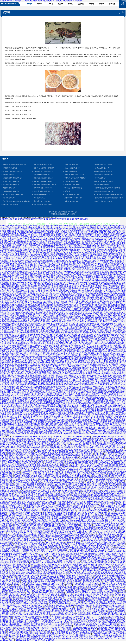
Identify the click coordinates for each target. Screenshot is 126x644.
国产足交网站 (56, 547)
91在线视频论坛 (65, 334)
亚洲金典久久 (61, 602)
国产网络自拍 (45, 503)
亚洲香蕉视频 (18, 386)
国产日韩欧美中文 (26, 331)
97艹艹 (41, 533)
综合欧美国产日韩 (69, 642)
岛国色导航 (106, 538)
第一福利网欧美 (95, 286)
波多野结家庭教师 (80, 234)
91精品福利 (71, 609)
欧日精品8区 (39, 610)
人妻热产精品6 (26, 525)
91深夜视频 (70, 448)
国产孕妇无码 (112, 243)
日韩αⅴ (89, 479)
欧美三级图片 (46, 230)
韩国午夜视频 (107, 512)
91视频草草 (97, 564)
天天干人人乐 (71, 536)
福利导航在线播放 (19, 408)
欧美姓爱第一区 (44, 574)
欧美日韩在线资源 (84, 375)
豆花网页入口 (27, 572)
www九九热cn (65, 620)
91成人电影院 (104, 549)
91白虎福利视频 (109, 468)
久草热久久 (114, 557)
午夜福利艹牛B (72, 476)
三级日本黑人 (46, 599)
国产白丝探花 (80, 465)
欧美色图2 (90, 604)
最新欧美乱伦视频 (18, 328)
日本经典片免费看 (115, 246)
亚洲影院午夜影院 (30, 508)
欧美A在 (8, 621)
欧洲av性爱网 (47, 572)
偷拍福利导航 (121, 304)
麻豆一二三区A (69, 583)
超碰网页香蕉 (120, 282)
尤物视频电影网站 (115, 345)
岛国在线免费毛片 (85, 386)
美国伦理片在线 (78, 344)
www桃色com (10, 511)
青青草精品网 (85, 577)
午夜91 (37, 632)
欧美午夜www (27, 594)
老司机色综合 (42, 643)
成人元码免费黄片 (107, 410)
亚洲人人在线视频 (120, 369)
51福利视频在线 (69, 486)
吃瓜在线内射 (81, 361)
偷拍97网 (117, 509)
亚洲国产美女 (33, 363)
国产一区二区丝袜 (115, 281)
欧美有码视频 (11, 319)
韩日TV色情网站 (44, 564)
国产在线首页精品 (67, 322)
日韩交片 (47, 560)
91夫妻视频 (108, 640)
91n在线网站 (113, 489)
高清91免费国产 (94, 382)
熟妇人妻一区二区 (55, 512)
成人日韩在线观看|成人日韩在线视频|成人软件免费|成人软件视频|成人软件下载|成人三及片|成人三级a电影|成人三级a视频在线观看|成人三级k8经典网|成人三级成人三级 (63, 425)
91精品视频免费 (6, 500)
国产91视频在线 (64, 323)
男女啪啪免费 (82, 327)
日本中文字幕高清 (46, 350)
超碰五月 (9, 583)
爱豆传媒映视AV (57, 539)
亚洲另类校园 (55, 620)
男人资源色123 (48, 476)
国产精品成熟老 (76, 353)
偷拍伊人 (93, 629)
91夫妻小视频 (57, 484)
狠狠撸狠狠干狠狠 (111, 314)
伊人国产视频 (15, 382)
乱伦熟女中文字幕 (100, 260)
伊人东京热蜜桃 (99, 482)
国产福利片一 (78, 252)
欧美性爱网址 (56, 618)
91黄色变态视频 (81, 566)
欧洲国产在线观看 (34, 410)
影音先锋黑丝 (27, 593)
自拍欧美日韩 (115, 276)
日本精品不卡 (105, 306)
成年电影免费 (18, 229)
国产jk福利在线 (18, 306)
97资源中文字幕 (111, 391)
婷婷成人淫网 (5, 555)
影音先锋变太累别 (65, 564)
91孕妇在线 (52, 505)
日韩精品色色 (86, 594)
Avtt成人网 (27, 527)
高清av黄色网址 (104, 358)
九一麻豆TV (48, 481)
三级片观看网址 (34, 246)
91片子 (63, 448)
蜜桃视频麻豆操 (43, 298)
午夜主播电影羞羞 (65, 268)
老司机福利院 (73, 530)
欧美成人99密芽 (50, 519)
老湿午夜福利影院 (51, 390)
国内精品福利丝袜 (93, 293)
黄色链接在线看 (48, 569)
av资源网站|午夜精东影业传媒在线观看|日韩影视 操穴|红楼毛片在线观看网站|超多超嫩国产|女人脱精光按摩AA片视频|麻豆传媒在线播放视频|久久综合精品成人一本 (62, 423)
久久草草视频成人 (65, 479)
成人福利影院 (65, 408)
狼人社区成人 (29, 316)
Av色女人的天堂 (74, 330)
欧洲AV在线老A (75, 503)
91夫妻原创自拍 (103, 271)
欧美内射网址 (118, 366)
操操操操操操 (61, 366)
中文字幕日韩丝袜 (111, 303)
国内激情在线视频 (94, 320)
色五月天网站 (67, 631)
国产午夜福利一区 (80, 249)
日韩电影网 (110, 612)
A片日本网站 (18, 527)
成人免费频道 (44, 525)
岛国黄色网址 (57, 241)
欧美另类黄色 (34, 356)
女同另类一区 (87, 331)
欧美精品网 (16, 583)
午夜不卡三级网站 (31, 547)
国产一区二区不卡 (73, 383)
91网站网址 (105, 530)
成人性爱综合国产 (103, 550)
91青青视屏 (32, 465)
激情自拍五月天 (107, 369)
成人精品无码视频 (94, 374)
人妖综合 (68, 440)
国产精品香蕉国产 (107, 385)
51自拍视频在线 (119, 632)
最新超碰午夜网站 (61, 522)
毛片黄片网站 (105, 374)
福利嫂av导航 (108, 610)
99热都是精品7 (96, 544)
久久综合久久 (75, 475)
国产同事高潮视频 (91, 590)
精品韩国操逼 (9, 605)
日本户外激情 (89, 547)
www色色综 (108, 457)
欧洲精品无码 (72, 355)
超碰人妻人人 (31, 489)
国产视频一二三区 (111, 336)
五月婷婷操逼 (27, 482)
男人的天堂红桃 (27, 545)
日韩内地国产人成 (58, 440)
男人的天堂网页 (41, 464)
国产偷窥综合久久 (16, 251)
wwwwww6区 (91, 582)
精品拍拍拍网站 (69, 238)
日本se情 (58, 467)
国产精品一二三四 (46, 246)
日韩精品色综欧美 (47, 609)
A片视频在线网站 (83, 286)
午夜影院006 (37, 516)
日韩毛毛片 (71, 490)
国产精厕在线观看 (14, 314)
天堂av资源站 (30, 464)
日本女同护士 (15, 257)
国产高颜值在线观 (33, 320)
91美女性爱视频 (31, 323)
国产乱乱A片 (66, 467)
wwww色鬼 (121, 497)
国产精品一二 (49, 311)
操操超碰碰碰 (29, 295)
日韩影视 (76, 561)
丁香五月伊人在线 (98, 342)
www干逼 (82, 568)
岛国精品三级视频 (109, 297)
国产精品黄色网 (32, 564)
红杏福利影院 (20, 377)
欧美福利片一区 (27, 367)
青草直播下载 (91, 249)
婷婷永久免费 (72, 449)
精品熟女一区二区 (18, 552)
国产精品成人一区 (54, 408)
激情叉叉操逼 (114, 232)
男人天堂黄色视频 (99, 360)
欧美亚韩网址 (82, 281)
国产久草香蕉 (21, 449)
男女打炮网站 (69, 397)
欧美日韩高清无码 (114, 234)
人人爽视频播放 (82, 308)
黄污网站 (30, 449)
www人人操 (105, 527)
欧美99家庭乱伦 (63, 290)
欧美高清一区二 (12, 363)
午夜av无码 (53, 557)
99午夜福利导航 (114, 465)
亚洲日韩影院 (65, 550)
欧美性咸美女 (39, 479)
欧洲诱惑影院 (83, 623)
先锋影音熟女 (65, 635)
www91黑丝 (90, 511)
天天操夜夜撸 (38, 558)
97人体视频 (38, 492)
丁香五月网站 (112, 566)
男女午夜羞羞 (86, 353)
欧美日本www (103, 489)
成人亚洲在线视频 (19, 323)
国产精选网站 (114, 371)
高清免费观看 (18, 390)
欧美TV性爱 (107, 528)
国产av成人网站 (85, 500)
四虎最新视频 (11, 241)
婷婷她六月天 (95, 454)
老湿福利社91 (46, 482)
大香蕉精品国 (61, 590)
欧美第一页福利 (61, 382)
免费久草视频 (115, 374)
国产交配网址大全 (59, 352)
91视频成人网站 (7, 301)
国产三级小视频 (65, 498)
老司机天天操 (85, 383)
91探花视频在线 (117, 390)
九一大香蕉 (19, 520)
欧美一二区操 (104, 464)
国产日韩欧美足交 (82, 642)
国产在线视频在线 (83, 366)
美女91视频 (57, 594)
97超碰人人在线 (72, 471)
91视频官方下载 (94, 235)
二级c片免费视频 (38, 366)
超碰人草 (45, 638)
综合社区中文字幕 (56, 563)
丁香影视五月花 (55, 256)
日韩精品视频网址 (6, 527)
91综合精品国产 (25, 282)
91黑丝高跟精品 (113, 594)
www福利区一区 (54, 632)
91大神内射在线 (17, 330)
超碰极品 (80, 553)
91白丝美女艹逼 (79, 350)
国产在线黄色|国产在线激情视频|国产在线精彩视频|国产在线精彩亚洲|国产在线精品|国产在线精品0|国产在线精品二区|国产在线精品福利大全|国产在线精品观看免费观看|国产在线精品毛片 (62, 422)
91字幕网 (29, 596)
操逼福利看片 (20, 270)
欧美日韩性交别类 (55, 254)
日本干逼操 (48, 533)
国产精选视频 (77, 275)
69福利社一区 (39, 519)
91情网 (111, 509)
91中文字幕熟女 (118, 610)
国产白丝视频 (46, 287)
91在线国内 (34, 579)
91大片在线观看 (87, 503)
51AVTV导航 (17, 492)
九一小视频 (56, 635)
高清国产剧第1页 (13, 240)
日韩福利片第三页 (115, 248)
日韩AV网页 (44, 632)
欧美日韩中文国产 (47, 333)
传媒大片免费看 (103, 514)
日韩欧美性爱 (114, 531)
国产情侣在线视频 (117, 325)
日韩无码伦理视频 (109, 282)
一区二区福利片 (40, 342)
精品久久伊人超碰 (31, 602)
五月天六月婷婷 (17, 308)
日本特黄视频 (10, 509)
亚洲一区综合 (43, 552)
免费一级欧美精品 (103, 249)
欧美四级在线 (28, 251)
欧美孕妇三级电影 (78, 295)
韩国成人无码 (32, 561)
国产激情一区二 (67, 344)
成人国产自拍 (42, 401)
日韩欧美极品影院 (10, 275)
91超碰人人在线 (28, 610)
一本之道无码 (60, 342)
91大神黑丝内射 (118, 257)
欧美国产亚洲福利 (118, 451)
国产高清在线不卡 (50, 316)
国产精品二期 (50, 467)
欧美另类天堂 (52, 396)
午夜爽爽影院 (118, 275)
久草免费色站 (41, 471)
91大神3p (67, 468)
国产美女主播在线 (47, 282)
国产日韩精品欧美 (97, 520)
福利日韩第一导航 (28, 383)
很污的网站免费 (28, 355)
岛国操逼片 (95, 588)
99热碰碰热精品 (103, 624)
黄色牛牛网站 (72, 235)
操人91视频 (84, 475)
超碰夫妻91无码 (12, 234)
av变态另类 (55, 585)
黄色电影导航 (64, 460)
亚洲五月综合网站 (77, 356)
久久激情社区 (41, 580)
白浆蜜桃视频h (12, 235)
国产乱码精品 (18, 353)
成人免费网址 (13, 325)
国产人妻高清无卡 (62, 328)
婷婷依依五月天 (80, 583)
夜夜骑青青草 (112, 397)
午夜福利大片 (86, 290)
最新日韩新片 (8, 264)
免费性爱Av (59, 579)
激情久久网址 (44, 297)
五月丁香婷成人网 (33, 538)
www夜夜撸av (109, 481)
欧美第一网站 (33, 268)
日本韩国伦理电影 (116, 230)
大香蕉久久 (23, 612)
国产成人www (47, 629)
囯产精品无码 (21, 256)
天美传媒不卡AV (82, 601)
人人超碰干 (43, 460)
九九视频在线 (79, 615)
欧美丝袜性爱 (83, 607)
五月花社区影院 (14, 467)
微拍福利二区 (37, 251)
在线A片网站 (102, 516)
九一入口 (118, 642)
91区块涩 (81, 534)
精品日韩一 (93, 536)
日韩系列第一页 (45, 286)
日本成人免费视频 (46, 320)
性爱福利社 (32, 468)
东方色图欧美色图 (85, 328)
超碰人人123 (12, 449)
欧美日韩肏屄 (93, 393)
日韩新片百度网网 (6, 609)
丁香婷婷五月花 (86, 264)
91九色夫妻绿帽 (67, 443)
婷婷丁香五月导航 (89, 631)
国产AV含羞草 (13, 448)
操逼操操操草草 (50, 391)
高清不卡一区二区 (72, 342)
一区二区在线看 (63, 267)
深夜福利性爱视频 (37, 265)
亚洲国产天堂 (63, 544)
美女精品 (3, 574)
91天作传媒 (12, 538)
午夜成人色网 (7, 599)
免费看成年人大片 (70, 308)
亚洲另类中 (25, 514)
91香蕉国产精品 (59, 397)
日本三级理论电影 (10, 394)
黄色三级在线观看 (67, 304)
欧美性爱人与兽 (29, 500)
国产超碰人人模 (42, 245)
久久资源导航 (87, 542)
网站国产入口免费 (92, 484)
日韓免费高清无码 (26, 273)
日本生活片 (11, 582)
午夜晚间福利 (44, 404)
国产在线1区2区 (48, 276)
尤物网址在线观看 (112, 629)
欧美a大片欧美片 (92, 363)
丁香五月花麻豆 (94, 623)
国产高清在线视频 (98, 314)
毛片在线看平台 (14, 252)
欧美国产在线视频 (49, 317)
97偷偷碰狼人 (74, 528)
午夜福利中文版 (78, 509)
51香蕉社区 (52, 607)
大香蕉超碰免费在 (106, 453)
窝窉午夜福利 (51, 312)
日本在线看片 (33, 325)
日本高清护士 (83, 382)
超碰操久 (35, 525)
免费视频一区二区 (84, 364)
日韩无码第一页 (88, 621)
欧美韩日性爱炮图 (116, 538)
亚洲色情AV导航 (6, 623)
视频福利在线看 (24, 560)
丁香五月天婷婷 (19, 264)
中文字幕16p (17, 572)
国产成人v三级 (7, 316)
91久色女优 (108, 580)
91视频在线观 (53, 457)
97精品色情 (66, 462)
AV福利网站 (93, 601)
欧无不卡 (112, 525)
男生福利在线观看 (23, 241)
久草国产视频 (19, 547)
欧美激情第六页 (6, 401)
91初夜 (106, 525)
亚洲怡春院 (95, 605)
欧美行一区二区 (72, 382)
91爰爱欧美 (37, 607)
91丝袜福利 (9, 602)
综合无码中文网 (97, 533)
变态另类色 (9, 487)
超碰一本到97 (7, 607)
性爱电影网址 (80, 638)
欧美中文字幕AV (13, 574)
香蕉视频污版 (90, 494)
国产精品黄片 (64, 264)
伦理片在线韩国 (50, 338)
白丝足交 (95, 594)
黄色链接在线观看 (115, 534)
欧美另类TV (4, 580)
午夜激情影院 (11, 369)
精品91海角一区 (120, 616)
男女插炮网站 (82, 276)
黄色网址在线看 (78, 388)
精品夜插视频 (97, 405)
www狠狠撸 (16, 533)
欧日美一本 (99, 560)
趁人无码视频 (76, 259)
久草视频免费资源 (77, 349)
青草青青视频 (36, 230)
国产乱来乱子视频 (99, 404)
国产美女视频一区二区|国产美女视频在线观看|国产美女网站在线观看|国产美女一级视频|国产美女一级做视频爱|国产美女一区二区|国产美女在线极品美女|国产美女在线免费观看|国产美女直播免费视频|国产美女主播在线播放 (63, 431)
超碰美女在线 (62, 449)
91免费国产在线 (29, 390)
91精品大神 (54, 470)
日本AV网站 (91, 613)
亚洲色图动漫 (92, 624)
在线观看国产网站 (13, 374)
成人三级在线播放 (118, 328)
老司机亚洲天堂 (99, 503)
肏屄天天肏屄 (30, 454)
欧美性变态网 (55, 495)
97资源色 (17, 475)
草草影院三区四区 (26, 534)
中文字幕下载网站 (8, 344)
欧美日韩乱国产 (48, 371)
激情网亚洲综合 (77, 331)
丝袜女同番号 (84, 229)
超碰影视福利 (38, 476)
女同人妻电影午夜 (94, 410)
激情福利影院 (93, 557)
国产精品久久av (61, 386)
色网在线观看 (44, 542)
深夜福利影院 (121, 402)
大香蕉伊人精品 (9, 520)
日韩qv (9, 552)
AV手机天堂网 (38, 545)
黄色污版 (68, 478)
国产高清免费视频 (84, 473)
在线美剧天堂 (70, 320)
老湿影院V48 (99, 580)
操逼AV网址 (51, 597)
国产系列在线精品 (67, 413)
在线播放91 (4, 604)
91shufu (87, 498)
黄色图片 (52, 590)
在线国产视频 (100, 511)
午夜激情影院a (15, 495)
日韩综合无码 (13, 237)
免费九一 (27, 520)
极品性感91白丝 (21, 457)
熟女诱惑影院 (37, 462)
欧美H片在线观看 (18, 577)
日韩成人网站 (21, 580)
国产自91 (121, 568)
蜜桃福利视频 (77, 440)
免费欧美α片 (72, 361)
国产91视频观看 (110, 252)
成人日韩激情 (8, 349)
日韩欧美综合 (5, 331)
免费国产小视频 (22, 410)
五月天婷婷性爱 (59, 251)
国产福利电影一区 (59, 232)
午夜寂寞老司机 (113, 516)
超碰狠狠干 (91, 471)
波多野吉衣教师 (57, 248)
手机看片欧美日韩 (36, 241)
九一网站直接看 (80, 511)
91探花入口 (95, 453)
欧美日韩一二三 (100, 238)
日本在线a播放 (9, 454)
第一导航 (37, 503)
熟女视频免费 (19, 479)
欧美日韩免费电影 (91, 325)
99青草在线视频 (109, 446)
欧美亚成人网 (88, 574)
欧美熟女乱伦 (8, 286)
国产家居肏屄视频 (54, 322)
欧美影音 (70, 525)
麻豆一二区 (117, 599)
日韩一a (30, 492)
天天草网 (3, 642)
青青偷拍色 (13, 498)
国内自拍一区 (26, 358)
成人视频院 (122, 572)
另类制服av (103, 605)
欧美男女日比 (94, 372)
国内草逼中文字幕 (90, 616)
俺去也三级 (56, 453)
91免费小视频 (7, 629)
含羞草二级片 (99, 640)
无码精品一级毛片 (70, 279)
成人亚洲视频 (98, 297)
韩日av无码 (54, 456)
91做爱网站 (80, 445)
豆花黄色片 (64, 453)
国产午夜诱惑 (34, 394)
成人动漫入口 (114, 379)
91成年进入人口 (61, 489)
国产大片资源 (62, 355)
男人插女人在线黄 (36, 415)
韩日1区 (15, 621)
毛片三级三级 (118, 312)
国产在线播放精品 (112, 367)
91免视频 (55, 571)
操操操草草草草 (103, 281)
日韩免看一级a (72, 481)
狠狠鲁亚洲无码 (110, 268)
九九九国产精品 (37, 478)
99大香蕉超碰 (56, 482)
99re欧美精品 (98, 506)
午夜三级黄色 (104, 408)
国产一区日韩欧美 (16, 508)
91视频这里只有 (106, 265)
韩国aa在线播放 (98, 479)
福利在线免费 (68, 405)
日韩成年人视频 (33, 304)
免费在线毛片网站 (31, 270)
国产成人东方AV (108, 501)
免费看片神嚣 (86, 259)
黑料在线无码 (16, 322)
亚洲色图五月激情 (110, 497)
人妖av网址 (74, 550)
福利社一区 (70, 615)
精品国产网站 (86, 275)
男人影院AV (97, 501)
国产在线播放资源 (112, 316)
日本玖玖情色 (103, 590)
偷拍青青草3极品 (52, 612)
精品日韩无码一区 (78, 512)
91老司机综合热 (26, 516)
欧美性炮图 (82, 582)
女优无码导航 (110, 511)
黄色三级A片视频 (102, 361)
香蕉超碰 (15, 566)
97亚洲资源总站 (57, 549)
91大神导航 (13, 549)
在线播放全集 (49, 374)
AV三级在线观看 (103, 344)
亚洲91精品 (97, 538)
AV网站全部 (15, 558)
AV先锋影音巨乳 (41, 500)
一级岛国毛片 (74, 306)
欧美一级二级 (103, 615)
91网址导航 (83, 550)
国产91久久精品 (105, 293)
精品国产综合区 (20, 320)
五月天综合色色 (52, 336)
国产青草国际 (36, 234)
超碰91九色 (82, 586)
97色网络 (104, 459)
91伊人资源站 (19, 642)
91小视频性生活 (54, 514)
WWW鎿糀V (10, 468)
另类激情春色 (35, 640)
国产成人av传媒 (60, 588)
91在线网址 (77, 629)
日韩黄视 (111, 575)
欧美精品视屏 (29, 311)
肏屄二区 (70, 538)
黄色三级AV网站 (61, 338)
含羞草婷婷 (23, 591)
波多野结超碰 (81, 248)
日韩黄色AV (97, 517)
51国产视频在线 (17, 445)
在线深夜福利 (41, 386)
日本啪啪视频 (44, 456)
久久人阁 (97, 591)
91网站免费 (54, 564)
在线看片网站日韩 (59, 320)
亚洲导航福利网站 (27, 585)
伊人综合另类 (22, 601)
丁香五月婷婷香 (25, 382)
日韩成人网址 (33, 448)
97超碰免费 (93, 475)
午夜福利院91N (48, 497)
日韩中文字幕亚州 (74, 312)
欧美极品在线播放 (87, 339)
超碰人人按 (103, 594)
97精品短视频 (52, 445)
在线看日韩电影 (93, 345)
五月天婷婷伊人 (32, 388)
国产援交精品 (31, 528)
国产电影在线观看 (107, 237)
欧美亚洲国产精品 (15, 367)
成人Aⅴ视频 (4, 549)
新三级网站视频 (114, 338)
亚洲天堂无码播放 (71, 596)
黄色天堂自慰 (34, 405)
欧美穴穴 (71, 544)
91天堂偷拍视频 (79, 304)
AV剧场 (73, 445)
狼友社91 (49, 586)
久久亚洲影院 (106, 390)
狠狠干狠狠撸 (106, 500)
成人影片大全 (64, 297)
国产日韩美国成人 (85, 311)
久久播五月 (15, 631)
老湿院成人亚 (41, 312)
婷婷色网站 (109, 593)
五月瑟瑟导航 (52, 449)
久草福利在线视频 (23, 405)
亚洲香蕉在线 (83, 399)
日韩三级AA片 (66, 640)
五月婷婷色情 (101, 583)
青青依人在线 (31, 590)
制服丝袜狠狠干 (89, 451)
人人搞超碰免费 (100, 476)
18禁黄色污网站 (9, 336)
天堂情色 (53, 525)
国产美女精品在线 (28, 309)
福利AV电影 (58, 627)
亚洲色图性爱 (116, 544)
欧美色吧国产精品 (85, 530)
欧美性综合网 (89, 397)
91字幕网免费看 (97, 259)
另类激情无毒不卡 (60, 476)
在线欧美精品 (36, 252)
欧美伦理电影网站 (6, 267)
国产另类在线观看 (32, 484)
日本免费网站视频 (97, 352)
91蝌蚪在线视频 (95, 279)
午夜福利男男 (80, 238)
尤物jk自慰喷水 (104, 445)
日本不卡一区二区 (90, 344)
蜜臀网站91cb (41, 498)
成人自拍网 (112, 563)
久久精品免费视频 (112, 289)
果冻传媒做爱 (114, 577)
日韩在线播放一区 (44, 271)
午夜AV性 (76, 459)
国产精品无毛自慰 (50, 536)
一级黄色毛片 (83, 410)
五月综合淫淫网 (101, 478)
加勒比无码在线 (83, 240)
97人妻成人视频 (113, 467)
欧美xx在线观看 (15, 407)
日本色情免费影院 (23, 553)
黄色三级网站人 (21, 345)
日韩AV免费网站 (35, 571)
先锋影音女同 (26, 407)
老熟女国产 (4, 459)
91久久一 (55, 538)
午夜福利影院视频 (24, 235)
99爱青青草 (75, 467)
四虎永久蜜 (24, 465)
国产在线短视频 (92, 271)
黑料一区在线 (100, 270)
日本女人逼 (27, 490)
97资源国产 (119, 503)
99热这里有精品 (76, 605)
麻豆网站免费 (31, 312)
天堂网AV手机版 (118, 640)
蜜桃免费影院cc (53, 275)
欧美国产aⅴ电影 (51, 267)
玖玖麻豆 (40, 465)
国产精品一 (55, 550)
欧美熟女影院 (104, 248)
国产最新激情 (103, 338)
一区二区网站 (47, 501)
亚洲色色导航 (78, 506)
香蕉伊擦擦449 (21, 624)
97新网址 (13, 522)
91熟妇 (90, 528)
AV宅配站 (24, 505)
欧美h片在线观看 (74, 339)
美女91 (111, 632)
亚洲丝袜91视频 (67, 494)
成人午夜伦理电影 (44, 270)
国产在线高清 (67, 412)
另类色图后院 (95, 527)
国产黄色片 (101, 579)
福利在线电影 (7, 245)
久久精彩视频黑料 (15, 385)
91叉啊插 (68, 555)
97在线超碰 (4, 498)
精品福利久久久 (56, 292)
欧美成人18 (41, 586)
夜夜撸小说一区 (75, 243)
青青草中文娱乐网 (60, 520)
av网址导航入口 (5, 453)
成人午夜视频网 (27, 371)
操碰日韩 (103, 442)
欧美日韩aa (39, 453)
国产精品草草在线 (21, 468)
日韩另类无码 (54, 388)
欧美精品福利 (96, 390)
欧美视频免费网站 (19, 254)
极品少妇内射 (21, 275)
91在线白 (93, 514)
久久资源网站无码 (109, 635)
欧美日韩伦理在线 (106, 317)
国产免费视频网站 (116, 271)
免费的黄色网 (62, 541)
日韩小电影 (116, 588)
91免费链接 (121, 623)
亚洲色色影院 (44, 563)
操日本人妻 (79, 486)
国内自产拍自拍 (59, 333)
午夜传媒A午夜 (24, 566)
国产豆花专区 (98, 347)
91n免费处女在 (17, 453)
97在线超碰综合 (15, 525)
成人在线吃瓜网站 (49, 281)
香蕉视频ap (46, 492)
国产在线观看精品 (70, 394)
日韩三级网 (29, 577)
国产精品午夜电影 (60, 265)
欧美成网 (88, 509)
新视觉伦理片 (43, 262)
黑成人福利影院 (118, 323)
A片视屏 (8, 588)
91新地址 (38, 539)
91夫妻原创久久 (65, 585)
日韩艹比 (56, 481)
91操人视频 (30, 519)
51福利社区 (115, 637)
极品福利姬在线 (48, 251)
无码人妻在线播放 (83, 355)
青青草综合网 (39, 361)
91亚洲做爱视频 (107, 596)
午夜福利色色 (103, 246)
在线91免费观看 (52, 577)
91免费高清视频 (112, 301)
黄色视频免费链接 (71, 623)
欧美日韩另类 (98, 323)
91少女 (61, 523)
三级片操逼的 (76, 594)
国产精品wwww (107, 591)
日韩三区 (24, 620)
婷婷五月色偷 (33, 557)
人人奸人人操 (10, 402)
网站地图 (84, 222)
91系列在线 (44, 512)
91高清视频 (82, 471)
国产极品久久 (12, 640)
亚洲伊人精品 (63, 375)
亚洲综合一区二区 (97, 375)
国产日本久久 (111, 339)
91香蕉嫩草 (8, 563)
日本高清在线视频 (37, 382)
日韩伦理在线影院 (28, 342)
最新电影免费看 (55, 413)
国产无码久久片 (25, 391)
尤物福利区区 (15, 356)
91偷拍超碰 (101, 553)
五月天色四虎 (46, 252)
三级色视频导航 (115, 358)
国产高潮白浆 (114, 412)
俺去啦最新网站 (73, 520)
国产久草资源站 (66, 300)
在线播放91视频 (68, 516)
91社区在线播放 (14, 597)
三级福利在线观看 (32, 375)
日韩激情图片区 (98, 377)
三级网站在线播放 (63, 607)
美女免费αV (4, 620)
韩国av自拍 (47, 443)
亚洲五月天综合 (92, 234)
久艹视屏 (77, 563)
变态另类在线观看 (113, 597)
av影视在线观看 (11, 399)
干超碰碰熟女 (28, 308)
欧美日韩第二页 (59, 273)
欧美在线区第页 (108, 366)
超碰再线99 (31, 588)
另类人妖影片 (30, 396)
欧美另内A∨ (4, 486)
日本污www (34, 533)
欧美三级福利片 (42, 275)
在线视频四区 (121, 252)
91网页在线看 (117, 580)
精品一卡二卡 (11, 397)
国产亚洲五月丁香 (8, 304)
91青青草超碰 (51, 454)
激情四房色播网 (43, 264)
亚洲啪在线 (48, 528)
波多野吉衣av (61, 580)
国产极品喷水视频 (21, 303)
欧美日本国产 (81, 613)
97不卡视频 (39, 481)
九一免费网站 (78, 451)
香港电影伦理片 (83, 235)
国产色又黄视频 (49, 508)
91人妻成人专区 (66, 527)
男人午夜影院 (41, 520)
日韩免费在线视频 (30, 245)
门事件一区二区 (80, 287)
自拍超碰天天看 (14, 627)
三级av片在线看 (52, 523)
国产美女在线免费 (41, 301)
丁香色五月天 (90, 300)
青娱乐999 (94, 516)
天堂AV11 (50, 522)
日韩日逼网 (58, 593)
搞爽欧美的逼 (103, 234)
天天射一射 (108, 560)
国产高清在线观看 (34, 293)
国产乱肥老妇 (41, 306)
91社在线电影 (94, 508)
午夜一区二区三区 (49, 339)
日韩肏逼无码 (98, 528)
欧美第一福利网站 (71, 364)
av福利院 (115, 500)
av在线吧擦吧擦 (19, 271)
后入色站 (36, 530)
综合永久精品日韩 (44, 363)
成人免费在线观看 (92, 287)
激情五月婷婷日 (83, 369)
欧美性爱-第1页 (74, 229)
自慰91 (88, 610)
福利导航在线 (54, 404)
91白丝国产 (77, 602)
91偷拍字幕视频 (41, 454)
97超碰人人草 (56, 443)
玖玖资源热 (99, 541)
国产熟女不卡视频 (99, 331)
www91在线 (41, 615)
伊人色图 (108, 451)
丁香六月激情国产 (86, 323)
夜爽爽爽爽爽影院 (87, 407)
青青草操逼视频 (21, 443)
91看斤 (31, 544)
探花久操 (91, 541)
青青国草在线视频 (13, 290)
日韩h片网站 (36, 511)
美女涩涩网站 (79, 538)
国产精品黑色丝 (64, 401)
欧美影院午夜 (111, 442)
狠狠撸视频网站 (81, 230)
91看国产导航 (110, 536)
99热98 (48, 585)
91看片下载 (88, 538)
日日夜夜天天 (88, 322)
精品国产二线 (67, 319)
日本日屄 (105, 586)
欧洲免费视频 (88, 252)
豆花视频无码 (57, 459)
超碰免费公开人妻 (75, 390)
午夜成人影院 (62, 361)
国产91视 (16, 541)
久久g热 (69, 571)
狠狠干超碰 (4, 618)
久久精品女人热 (20, 350)
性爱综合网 (4, 594)
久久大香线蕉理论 (65, 259)
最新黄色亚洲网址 (45, 448)
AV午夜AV (65, 591)
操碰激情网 (91, 443)
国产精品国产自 (82, 394)
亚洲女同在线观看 (78, 298)
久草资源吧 (83, 555)
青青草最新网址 (30, 334)
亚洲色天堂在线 (52, 468)
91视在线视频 (24, 451)
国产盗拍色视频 (13, 494)
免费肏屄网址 (107, 259)
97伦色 (37, 512)
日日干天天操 (19, 338)
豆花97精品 (38, 486)
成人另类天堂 (113, 609)
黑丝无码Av (50, 579)
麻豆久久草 (119, 575)
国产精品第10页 (56, 252)
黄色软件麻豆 (37, 308)
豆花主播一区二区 (99, 316)
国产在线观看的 (25, 252)
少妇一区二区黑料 (83, 257)
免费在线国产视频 (72, 246)
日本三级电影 (118, 279)
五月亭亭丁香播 (81, 271)
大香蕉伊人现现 (72, 505)
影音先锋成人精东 (72, 454)
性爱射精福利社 (82, 536)
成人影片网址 (37, 371)
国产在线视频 (67, 621)
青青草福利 (59, 552)
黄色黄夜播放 (60, 473)
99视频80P (4, 538)
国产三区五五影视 (44, 325)
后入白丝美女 (100, 449)
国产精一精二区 (30, 267)
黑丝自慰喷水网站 (43, 334)
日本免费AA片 (10, 489)
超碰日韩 (62, 571)
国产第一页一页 (111, 401)
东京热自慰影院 (73, 338)
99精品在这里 (103, 523)
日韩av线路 (62, 634)
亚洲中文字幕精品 (107, 279)
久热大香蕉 (82, 449)
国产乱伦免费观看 (112, 295)
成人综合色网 (21, 388)
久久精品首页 (7, 572)
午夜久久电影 (111, 552)
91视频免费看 (61, 525)
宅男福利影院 (56, 270)
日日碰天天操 (90, 333)
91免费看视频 (110, 579)
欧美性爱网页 (26, 501)
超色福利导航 (36, 327)
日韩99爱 (69, 597)
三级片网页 (41, 553)
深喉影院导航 (28, 349)
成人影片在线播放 (110, 375)
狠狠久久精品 (56, 446)
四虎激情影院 (61, 505)
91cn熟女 (75, 640)
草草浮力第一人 (23, 522)
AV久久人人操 (83, 626)
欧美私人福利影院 (6, 323)
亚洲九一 (112, 514)
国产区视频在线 (72, 352)
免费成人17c (40, 467)
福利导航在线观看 (76, 377)
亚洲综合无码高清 (110, 364)
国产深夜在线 (83, 317)
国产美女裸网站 (48, 372)
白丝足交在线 (21, 489)
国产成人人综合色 (97, 364)
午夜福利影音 (88, 506)
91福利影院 (40, 613)
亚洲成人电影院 (19, 440)
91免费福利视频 (56, 271)
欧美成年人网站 (15, 230)
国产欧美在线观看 (103, 349)
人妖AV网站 (74, 460)
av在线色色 (31, 591)
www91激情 (66, 482)
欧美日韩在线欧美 (8, 334)
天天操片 (12, 460)
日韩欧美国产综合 (79, 464)
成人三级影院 (11, 405)
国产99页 (74, 586)
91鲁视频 (114, 490)
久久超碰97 (113, 586)
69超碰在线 (34, 514)
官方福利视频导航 (42, 360)
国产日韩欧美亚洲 (50, 383)
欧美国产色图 (91, 361)
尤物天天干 (88, 523)
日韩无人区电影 (107, 564)
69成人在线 (18, 478)
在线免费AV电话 (115, 522)
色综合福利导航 (90, 456)
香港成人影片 (89, 254)
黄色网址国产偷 (103, 577)
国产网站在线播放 (20, 286)
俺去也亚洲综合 (21, 643)
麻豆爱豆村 (48, 465)
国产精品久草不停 (80, 599)
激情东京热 (34, 542)
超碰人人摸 (84, 467)
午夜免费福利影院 (49, 582)
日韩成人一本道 (42, 473)
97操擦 (9, 530)
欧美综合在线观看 (10, 333)
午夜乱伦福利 (21, 278)
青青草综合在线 (25, 289)
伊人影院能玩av (79, 610)
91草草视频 (114, 533)
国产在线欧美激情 (113, 238)
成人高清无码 (75, 284)
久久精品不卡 (95, 262)
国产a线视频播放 (37, 407)
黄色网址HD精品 (110, 311)
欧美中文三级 (31, 413)
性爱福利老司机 (61, 553)
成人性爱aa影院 (29, 301)
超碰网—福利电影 (98, 509)
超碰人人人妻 (102, 467)
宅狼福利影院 (119, 309)
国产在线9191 (110, 456)
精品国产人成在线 (15, 309)
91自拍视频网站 (71, 276)
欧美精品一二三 (79, 254)
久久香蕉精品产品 (91, 553)
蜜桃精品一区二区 (69, 484)
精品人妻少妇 (7, 533)
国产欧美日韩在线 (63, 316)
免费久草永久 (67, 325)
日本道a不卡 (18, 487)
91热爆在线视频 (104, 557)
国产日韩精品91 (6, 366)
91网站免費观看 (54, 527)
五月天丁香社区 (95, 609)
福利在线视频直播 (36, 232)
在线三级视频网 (107, 320)
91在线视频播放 (24, 372)
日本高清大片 (69, 350)
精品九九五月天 (66, 270)
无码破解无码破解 (54, 575)
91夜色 (76, 533)
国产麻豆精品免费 (48, 358)
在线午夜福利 (109, 602)
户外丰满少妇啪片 (12, 446)
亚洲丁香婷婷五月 (81, 345)
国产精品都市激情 (13, 276)
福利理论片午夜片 (65, 295)
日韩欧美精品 (47, 319)
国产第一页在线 (87, 297)
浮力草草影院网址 (83, 514)
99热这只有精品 (118, 457)
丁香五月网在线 (90, 298)
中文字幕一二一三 (90, 620)
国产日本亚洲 (62, 383)
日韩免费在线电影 (82, 251)
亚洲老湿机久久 (85, 460)
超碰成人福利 (20, 575)
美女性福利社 (47, 571)
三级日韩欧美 (116, 235)
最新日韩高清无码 (78, 292)
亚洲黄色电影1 (39, 585)
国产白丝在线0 (59, 374)
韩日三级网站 (83, 462)
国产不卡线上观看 (90, 349)
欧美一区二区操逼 (54, 300)
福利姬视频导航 (106, 240)
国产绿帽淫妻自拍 (87, 243)
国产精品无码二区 (23, 319)
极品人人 (40, 508)
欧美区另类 (91, 586)
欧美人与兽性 (75, 408)
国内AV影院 (119, 446)
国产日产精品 (31, 275)
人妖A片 (106, 585)
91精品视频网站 (60, 615)
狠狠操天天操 (12, 550)
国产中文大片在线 (45, 240)
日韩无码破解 (9, 638)
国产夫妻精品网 (35, 249)
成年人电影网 (75, 245)
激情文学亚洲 (45, 534)
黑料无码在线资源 (18, 401)
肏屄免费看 (71, 531)
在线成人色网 (56, 591)
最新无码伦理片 (114, 571)
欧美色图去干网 (87, 517)
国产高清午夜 (98, 407)
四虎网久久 (116, 508)
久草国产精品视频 (47, 511)
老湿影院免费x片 (11, 564)
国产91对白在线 (85, 284)
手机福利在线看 (39, 260)
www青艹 (99, 525)
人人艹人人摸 (42, 626)
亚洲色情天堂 (23, 279)
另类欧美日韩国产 (23, 579)
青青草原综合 (11, 278)
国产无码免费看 (31, 408)
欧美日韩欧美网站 (57, 380)
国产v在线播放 (116, 372)
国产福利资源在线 (57, 230)
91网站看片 (84, 563)
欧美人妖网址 (26, 238)
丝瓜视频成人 (87, 405)
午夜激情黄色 (92, 555)
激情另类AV (117, 528)
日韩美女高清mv (94, 265)
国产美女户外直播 (96, 366)
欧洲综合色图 (80, 552)
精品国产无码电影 (6, 353)
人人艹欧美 (113, 572)
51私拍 (49, 549)
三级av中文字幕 (56, 325)
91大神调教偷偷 (50, 604)
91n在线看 (35, 635)
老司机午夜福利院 (46, 594)
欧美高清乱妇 (96, 328)
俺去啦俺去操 (81, 484)
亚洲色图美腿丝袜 (87, 457)
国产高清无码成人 (39, 330)
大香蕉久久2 (108, 599)
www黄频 (107, 520)
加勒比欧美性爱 (86, 245)
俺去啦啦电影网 (85, 442)
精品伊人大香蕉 (41, 575)
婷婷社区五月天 (27, 476)
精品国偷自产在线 (8, 352)
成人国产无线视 (55, 379)
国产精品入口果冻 (9, 531)
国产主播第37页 (74, 396)
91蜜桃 (95, 523)
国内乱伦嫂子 (98, 256)
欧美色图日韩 (63, 456)
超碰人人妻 (85, 516)
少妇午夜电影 (50, 553)
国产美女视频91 (109, 264)
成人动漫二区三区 (59, 293)
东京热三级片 (46, 412)
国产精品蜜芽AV (119, 593)
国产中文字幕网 (95, 330)
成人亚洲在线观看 (117, 353)
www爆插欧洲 (5, 560)
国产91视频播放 (104, 638)
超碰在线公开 (111, 583)
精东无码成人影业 (82, 539)
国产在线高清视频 (52, 229)
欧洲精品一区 (26, 412)
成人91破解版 (71, 613)
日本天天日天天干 (95, 596)
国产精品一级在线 (67, 363)
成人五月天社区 (69, 549)
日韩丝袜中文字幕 (33, 350)
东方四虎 (84, 575)
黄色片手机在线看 (94, 385)
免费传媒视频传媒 (81, 541)
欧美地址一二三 (61, 391)
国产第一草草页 (11, 262)
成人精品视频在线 (64, 349)
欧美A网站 (65, 547)
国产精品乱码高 (59, 371)
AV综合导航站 (119, 596)
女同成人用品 (13, 281)
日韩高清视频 (74, 393)
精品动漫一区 (119, 264)
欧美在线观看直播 (29, 360)
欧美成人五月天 (79, 413)
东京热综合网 (87, 495)
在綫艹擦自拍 (7, 476)
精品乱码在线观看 (88, 267)
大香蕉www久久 (65, 572)
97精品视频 (116, 487)
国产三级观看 (56, 345)
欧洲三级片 (61, 637)
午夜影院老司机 (65, 442)
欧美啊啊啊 (20, 503)
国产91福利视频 (118, 320)
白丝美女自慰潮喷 (103, 292)
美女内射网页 (106, 328)
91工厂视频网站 (92, 448)
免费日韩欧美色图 (103, 241)
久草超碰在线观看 (24, 281)
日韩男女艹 (37, 631)
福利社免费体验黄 (94, 634)
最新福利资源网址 (98, 284)
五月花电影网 (105, 574)
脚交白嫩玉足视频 (46, 279)
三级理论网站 (115, 262)
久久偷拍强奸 (13, 265)
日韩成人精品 (39, 316)
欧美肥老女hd (65, 514)
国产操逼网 (37, 482)
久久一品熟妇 (22, 626)
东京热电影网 (94, 383)
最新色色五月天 (9, 512)
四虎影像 (69, 506)
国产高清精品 (26, 314)
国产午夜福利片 (84, 372)
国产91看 (81, 497)
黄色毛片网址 (24, 287)
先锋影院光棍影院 (69, 593)
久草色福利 (119, 550)
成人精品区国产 (97, 309)
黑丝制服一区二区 (78, 412)
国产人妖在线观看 (100, 339)
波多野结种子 (37, 317)
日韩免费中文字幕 (111, 333)
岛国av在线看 (31, 580)
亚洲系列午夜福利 (109, 519)
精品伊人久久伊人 (74, 457)
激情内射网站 (29, 539)
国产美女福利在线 (96, 282)
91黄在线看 (74, 607)
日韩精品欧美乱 (55, 574)
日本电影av (8, 501)
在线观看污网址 (20, 344)
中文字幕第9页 (49, 364)
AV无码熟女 (92, 481)
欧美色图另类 (36, 494)
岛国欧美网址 (24, 257)
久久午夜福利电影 (65, 275)
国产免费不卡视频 (39, 367)
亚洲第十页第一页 (24, 234)
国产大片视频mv (60, 276)
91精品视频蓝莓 (25, 494)
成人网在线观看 (104, 490)
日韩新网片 (70, 634)
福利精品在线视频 (58, 287)
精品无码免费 (107, 323)
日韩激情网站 (24, 248)
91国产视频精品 (15, 238)
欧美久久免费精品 (59, 410)
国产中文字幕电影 (60, 311)
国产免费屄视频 (15, 412)
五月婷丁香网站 (113, 388)
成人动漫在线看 (48, 273)
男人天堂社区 (73, 626)
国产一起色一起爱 (98, 303)
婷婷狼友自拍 (39, 604)
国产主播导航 (33, 262)
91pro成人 (17, 514)
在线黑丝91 (63, 601)
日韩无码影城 (110, 503)
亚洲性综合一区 (60, 358)
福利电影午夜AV (105, 382)
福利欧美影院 (109, 350)
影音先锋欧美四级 (50, 605)
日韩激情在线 (26, 475)
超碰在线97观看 (69, 539)
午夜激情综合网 (61, 490)
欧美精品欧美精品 (43, 393)
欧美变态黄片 (26, 327)
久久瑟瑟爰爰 (51, 580)
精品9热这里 (90, 476)
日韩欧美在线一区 (58, 369)
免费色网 (75, 555)
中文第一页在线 (14, 289)
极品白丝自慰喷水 (73, 391)
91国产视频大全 (72, 568)
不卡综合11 (29, 440)
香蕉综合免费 (66, 512)
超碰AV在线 (62, 457)
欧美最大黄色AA (104, 448)
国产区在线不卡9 (30, 642)
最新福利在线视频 (103, 232)
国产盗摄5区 (86, 602)
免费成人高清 (42, 336)
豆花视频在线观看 (69, 560)
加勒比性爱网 (108, 256)
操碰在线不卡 (30, 361)
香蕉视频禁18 (7, 473)
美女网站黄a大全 (35, 369)
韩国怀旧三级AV (17, 500)
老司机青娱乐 (71, 580)
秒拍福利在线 (117, 355)
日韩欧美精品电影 (31, 300)
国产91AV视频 (32, 643)
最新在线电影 (13, 249)
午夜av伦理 (6, 470)
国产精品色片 (94, 371)
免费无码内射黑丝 (18, 615)
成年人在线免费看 (106, 308)
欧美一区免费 (16, 327)
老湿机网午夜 (116, 462)
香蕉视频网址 (99, 568)
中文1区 (74, 514)
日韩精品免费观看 (91, 445)
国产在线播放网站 (6, 306)
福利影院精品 (18, 349)
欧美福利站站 (75, 334)
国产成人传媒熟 (30, 497)
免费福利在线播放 (22, 246)
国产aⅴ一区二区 (32, 256)
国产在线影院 (44, 254)
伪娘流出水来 (19, 454)
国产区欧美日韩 (117, 382)
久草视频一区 (97, 637)
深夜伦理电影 (89, 295)
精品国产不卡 (87, 377)
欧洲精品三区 (46, 380)
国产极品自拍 (41, 267)
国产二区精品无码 (72, 358)
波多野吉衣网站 (68, 252)
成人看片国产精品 (11, 379)
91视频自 (88, 632)
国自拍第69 (22, 555)
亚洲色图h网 (39, 605)
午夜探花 (63, 481)
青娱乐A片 (58, 610)
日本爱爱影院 (5, 508)
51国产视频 (45, 495)
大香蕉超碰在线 (19, 484)
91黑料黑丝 (102, 487)
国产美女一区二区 (33, 397)
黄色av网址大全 (9, 300)
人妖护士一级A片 (26, 558)
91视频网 (78, 544)
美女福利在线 (84, 246)
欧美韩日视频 (119, 237)
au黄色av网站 (120, 579)
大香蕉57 (52, 473)
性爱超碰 (7, 558)
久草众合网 (57, 494)
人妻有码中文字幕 (111, 270)
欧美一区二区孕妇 (37, 364)
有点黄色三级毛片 (70, 327)
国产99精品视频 (27, 385)
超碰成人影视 (91, 593)
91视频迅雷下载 (100, 289)
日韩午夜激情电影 (46, 405)
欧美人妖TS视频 (49, 642)
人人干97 (43, 566)
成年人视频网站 (20, 336)
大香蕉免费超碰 (20, 596)
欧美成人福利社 (89, 270)
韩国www (10, 596)
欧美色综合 (63, 538)
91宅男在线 (26, 442)
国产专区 (113, 464)
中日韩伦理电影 (7, 393)
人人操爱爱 (14, 612)
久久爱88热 (51, 489)
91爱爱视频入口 (112, 360)
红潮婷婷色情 (41, 597)
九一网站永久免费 (60, 624)
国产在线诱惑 (67, 292)
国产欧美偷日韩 (96, 572)
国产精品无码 (85, 312)
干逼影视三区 (65, 303)
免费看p (77, 492)
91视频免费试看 (38, 623)
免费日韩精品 (88, 336)
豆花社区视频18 (52, 634)
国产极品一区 (107, 405)
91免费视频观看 (87, 585)
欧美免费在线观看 (72, 314)
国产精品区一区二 (52, 331)
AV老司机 (27, 511)
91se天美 (44, 607)
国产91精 (12, 519)
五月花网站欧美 (6, 371)
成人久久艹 (95, 486)
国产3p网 (51, 626)
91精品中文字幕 (45, 394)
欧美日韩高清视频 (47, 238)
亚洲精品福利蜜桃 (13, 317)
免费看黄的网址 (79, 494)
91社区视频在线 (98, 336)
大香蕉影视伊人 (97, 519)
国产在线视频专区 (115, 361)
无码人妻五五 (34, 549)
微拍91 (18, 585)
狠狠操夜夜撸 (91, 232)
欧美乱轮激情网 (19, 267)
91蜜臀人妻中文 (8, 478)
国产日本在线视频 (109, 290)
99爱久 (115, 568)
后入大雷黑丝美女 (28, 638)
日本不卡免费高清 (80, 341)
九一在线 (87, 486)
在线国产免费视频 (63, 260)
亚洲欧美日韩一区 (18, 292)
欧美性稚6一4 (43, 505)
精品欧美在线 (70, 273)
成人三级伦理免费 (24, 265)
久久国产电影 (96, 353)
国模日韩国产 (46, 539)
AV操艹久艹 (100, 451)
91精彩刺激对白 (113, 254)
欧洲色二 (22, 464)
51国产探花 (11, 536)
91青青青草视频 (90, 367)
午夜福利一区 (49, 314)
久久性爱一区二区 (112, 449)
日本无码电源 (114, 527)
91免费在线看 (20, 568)
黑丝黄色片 (84, 557)
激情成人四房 (93, 338)
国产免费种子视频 (8, 312)
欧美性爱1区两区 (34, 352)
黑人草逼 (38, 495)
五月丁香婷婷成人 (19, 563)
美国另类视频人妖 (116, 292)
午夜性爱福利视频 (21, 304)
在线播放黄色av (33, 345)
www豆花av (60, 604)
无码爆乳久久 (26, 583)
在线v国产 (80, 616)
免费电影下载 (59, 282)
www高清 (101, 481)
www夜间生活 (113, 582)
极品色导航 (107, 492)
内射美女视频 (47, 241)
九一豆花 (34, 583)
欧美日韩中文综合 (62, 347)
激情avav (47, 591)
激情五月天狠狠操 (75, 297)
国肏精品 (31, 509)
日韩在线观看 (50, 386)
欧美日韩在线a (68, 563)
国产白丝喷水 (36, 358)
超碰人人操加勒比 (101, 254)
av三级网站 (51, 487)
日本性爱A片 (120, 525)
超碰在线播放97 (82, 627)
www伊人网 (99, 468)
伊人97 (36, 440)
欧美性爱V (51, 516)
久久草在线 (15, 465)
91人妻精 (121, 591)
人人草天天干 (74, 500)
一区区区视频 (72, 553)
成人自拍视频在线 (103, 412)
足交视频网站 (37, 569)
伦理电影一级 (7, 396)
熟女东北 (43, 549)
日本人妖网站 (54, 264)
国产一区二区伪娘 (111, 342)
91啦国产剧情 (86, 588)
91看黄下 (39, 536)
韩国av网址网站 (85, 533)
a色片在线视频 (76, 360)
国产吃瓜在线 (49, 610)
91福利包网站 (112, 545)
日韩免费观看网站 (41, 322)
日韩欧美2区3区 (46, 410)
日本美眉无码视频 (71, 374)
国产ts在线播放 (58, 279)
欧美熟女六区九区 (74, 407)
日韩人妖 (53, 545)
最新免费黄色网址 (100, 396)
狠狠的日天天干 (76, 542)
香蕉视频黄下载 (38, 506)
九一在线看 (86, 629)
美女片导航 (89, 534)
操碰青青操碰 (15, 273)
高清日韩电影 (107, 355)
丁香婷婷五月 (47, 237)
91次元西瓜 (50, 471)
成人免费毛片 (16, 364)
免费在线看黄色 (110, 284)
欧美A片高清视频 (31, 552)
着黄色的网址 (30, 377)
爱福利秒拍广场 (87, 564)
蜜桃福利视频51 (107, 312)
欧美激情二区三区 (6, 408)
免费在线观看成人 (52, 367)
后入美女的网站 (71, 473)
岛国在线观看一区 (119, 399)
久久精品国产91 (39, 349)
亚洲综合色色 (23, 544)
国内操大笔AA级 (9, 246)
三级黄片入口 (47, 248)
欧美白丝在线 (117, 460)
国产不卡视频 (37, 459)
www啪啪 (90, 569)
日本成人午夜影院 (52, 330)
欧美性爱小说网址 (45, 345)
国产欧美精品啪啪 (40, 445)
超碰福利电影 (83, 640)
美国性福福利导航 (27, 495)
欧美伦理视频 (117, 380)
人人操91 (82, 505)
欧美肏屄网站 (100, 300)
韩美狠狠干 (27, 456)
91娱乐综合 (89, 512)
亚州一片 (49, 561)
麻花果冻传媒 (117, 229)
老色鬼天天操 (54, 297)
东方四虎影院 (26, 364)
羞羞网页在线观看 (86, 391)
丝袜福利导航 (119, 410)
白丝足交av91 (73, 618)
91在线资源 (41, 561)
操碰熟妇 (20, 539)
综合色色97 (18, 456)
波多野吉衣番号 (75, 316)
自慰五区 (97, 574)
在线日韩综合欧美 (110, 407)
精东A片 (59, 642)
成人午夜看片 (60, 317)
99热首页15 (112, 615)
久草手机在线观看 (37, 560)
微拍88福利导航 (79, 597)
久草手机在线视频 (85, 446)
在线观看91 (110, 484)
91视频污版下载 (46, 249)
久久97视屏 (116, 561)
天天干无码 (121, 585)
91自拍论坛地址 (94, 240)
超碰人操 (10, 634)
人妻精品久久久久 (83, 282)
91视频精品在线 (20, 312)
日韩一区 (33, 553)
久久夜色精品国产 (50, 284)
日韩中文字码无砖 (18, 295)
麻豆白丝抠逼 (103, 465)
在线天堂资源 (87, 637)
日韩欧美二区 (10, 380)
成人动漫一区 (86, 309)
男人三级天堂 (114, 349)
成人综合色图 (7, 482)
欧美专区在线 (117, 259)
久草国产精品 (34, 404)
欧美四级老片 (39, 338)
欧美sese (11, 643)
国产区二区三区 (22, 262)
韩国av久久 (46, 462)
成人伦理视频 (106, 353)
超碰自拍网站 (29, 605)
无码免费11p (98, 534)
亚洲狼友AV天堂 (57, 560)
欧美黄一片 (112, 486)
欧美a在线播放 (72, 281)
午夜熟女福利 (66, 446)
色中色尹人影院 (101, 443)
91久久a (91, 591)
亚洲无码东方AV (28, 453)
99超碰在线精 (115, 517)
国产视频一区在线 (46, 352)
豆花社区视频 (90, 478)
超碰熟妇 (40, 528)
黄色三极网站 (54, 259)
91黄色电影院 (9, 632)
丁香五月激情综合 (80, 363)
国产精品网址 (29, 338)
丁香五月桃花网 (40, 295)
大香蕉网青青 (13, 604)
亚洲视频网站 (66, 360)
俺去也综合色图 (95, 522)
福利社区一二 (24, 356)
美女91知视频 (23, 448)
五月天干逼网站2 (81, 634)
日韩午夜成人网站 (30, 473)
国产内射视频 (101, 597)
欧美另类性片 (72, 265)
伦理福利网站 (39, 284)
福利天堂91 (53, 638)
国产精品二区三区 (52, 295)
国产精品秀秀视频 (44, 303)
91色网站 (3, 457)
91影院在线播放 (59, 257)
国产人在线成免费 (98, 386)
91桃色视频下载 (78, 270)
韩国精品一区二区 (9, 568)
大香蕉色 (120, 615)
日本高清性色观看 (8, 268)
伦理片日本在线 (31, 298)
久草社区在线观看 (30, 487)
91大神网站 (110, 553)
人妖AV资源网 (29, 616)
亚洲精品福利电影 (101, 413)
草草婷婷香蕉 (41, 489)
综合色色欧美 (8, 390)
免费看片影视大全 (11, 415)
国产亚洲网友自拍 (104, 325)
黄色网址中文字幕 (8, 341)
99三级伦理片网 (81, 490)
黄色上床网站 (17, 607)
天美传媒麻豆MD (72, 582)
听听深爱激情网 (33, 460)
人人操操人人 (5, 586)
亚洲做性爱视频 (12, 372)
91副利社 (23, 597)
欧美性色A (105, 522)
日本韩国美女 (85, 408)
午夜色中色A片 (70, 566)
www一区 (74, 446)
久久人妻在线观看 (98, 602)
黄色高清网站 (46, 369)
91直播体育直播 (37, 289)
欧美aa (115, 591)
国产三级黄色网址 (49, 385)
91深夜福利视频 (61, 508)
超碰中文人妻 (93, 607)
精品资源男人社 (76, 309)
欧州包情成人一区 (65, 612)
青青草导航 (117, 482)
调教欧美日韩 (100, 350)
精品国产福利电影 (111, 267)
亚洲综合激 (104, 486)
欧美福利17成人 (112, 327)
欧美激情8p (47, 621)
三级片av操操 (13, 459)
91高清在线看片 (7, 271)
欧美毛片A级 (22, 486)
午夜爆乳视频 (101, 304)
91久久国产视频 (67, 254)
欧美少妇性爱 (88, 402)
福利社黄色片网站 (93, 248)
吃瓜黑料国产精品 (33, 278)
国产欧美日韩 (64, 393)
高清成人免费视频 (70, 282)
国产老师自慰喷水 (18, 396)
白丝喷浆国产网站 (37, 374)
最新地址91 (46, 631)
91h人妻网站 (33, 522)
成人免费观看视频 (10, 579)
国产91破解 (62, 568)
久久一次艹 (82, 569)
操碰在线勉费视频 (96, 257)
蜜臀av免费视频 (62, 235)
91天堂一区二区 (9, 350)
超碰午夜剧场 (31, 634)
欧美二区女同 (39, 390)
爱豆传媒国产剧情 (112, 404)
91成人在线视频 (21, 509)
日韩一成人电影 (78, 319)
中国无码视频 (33, 303)
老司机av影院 (99, 457)
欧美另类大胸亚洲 (109, 347)
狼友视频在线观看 (40, 523)
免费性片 (50, 520)
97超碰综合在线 (11, 601)
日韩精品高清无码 (99, 391)
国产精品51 (79, 531)
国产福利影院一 (92, 487)
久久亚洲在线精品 (54, 301)
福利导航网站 (23, 325)
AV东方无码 (8, 541)
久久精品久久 (105, 341)
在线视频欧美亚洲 (94, 394)
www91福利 (108, 541)
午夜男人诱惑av (35, 599)
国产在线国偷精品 (118, 265)
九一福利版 (21, 498)
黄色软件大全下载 (18, 311)
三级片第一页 (28, 330)
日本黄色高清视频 (92, 465)
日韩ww (115, 541)
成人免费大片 (111, 304)
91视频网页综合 (52, 544)
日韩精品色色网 (100, 547)
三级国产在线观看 (27, 523)
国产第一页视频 (41, 353)
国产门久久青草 (20, 341)
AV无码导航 (6, 631)
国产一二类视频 (69, 552)
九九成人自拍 (120, 553)
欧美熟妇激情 (120, 602)
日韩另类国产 (28, 229)
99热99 (106, 498)
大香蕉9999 (44, 624)
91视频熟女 (4, 627)
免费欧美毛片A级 (108, 618)
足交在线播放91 (9, 243)
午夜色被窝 (75, 635)
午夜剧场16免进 (60, 613)
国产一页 (55, 528)
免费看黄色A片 (100, 295)
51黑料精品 (9, 479)
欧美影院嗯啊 (91, 230)
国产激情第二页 (118, 634)
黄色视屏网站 (103, 571)
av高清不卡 (8, 545)
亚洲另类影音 (22, 613)
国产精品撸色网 (59, 509)
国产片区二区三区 (93, 380)
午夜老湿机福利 (111, 495)
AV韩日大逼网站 (11, 481)
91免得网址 (75, 442)
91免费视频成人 (91, 412)
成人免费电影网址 (85, 618)
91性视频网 (90, 568)
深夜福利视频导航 (98, 245)
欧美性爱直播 (59, 478)
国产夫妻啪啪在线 (96, 498)
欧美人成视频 (20, 334)
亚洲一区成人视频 (93, 341)
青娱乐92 (12, 580)
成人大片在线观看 (10, 410)
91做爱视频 (30, 632)
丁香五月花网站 (82, 265)
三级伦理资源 (80, 273)
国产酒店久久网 (103, 531)
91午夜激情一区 (69, 230)
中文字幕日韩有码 (33, 624)
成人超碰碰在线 (9, 471)
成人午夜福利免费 (78, 367)
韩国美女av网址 (53, 601)
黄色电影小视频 (113, 555)
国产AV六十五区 (77, 336)
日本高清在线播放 (23, 399)
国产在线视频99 (65, 298)
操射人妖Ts (14, 560)
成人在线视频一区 (35, 248)
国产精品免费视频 (72, 410)
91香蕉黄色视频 (71, 232)
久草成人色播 (32, 626)
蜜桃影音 (39, 588)
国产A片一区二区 (107, 330)
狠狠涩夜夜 (56, 448)
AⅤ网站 (74, 534)
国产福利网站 (8, 413)
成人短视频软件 (25, 374)
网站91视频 (113, 498)
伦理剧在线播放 (68, 249)
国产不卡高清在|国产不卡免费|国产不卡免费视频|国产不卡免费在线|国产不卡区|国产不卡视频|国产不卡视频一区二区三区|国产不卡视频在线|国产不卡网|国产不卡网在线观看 (63, 420)
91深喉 (61, 468)
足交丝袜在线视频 (77, 632)
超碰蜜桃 (71, 487)
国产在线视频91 (97, 290)
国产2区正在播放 (30, 306)
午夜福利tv (14, 555)
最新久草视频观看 (75, 453)
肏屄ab (120, 549)
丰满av (106, 479)
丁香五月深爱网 (25, 276)
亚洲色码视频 (92, 281)
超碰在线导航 (69, 523)
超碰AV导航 (6, 465)
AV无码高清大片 (53, 460)
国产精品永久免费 (21, 268)
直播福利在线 (54, 356)
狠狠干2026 (109, 505)
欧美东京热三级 (101, 298)
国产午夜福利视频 (78, 300)
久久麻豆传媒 (77, 631)
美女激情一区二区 (39, 331)
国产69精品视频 (48, 308)
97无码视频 (46, 415)
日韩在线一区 (36, 238)
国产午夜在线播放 (8, 377)
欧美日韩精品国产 (42, 590)
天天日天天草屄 (24, 621)
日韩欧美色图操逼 (71, 240)
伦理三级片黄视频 (83, 279)
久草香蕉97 (24, 467)
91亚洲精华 (93, 467)
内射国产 (69, 637)
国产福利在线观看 (96, 635)
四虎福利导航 (83, 481)
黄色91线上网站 (18, 530)
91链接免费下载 (48, 593)
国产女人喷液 (83, 338)
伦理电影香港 (18, 393)
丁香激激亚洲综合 (58, 240)
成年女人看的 (121, 407)
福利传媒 (111, 616)
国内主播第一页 (63, 390)
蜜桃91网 (12, 624)
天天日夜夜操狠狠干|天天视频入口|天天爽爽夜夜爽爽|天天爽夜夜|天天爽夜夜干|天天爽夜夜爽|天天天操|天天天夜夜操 (40, 222)
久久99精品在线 (101, 631)
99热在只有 (24, 609)
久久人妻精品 (43, 514)
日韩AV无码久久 (16, 358)
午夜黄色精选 (102, 616)
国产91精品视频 (76, 303)
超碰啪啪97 (101, 629)
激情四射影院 (53, 500)
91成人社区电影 (118, 440)
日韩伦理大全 (117, 405)
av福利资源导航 (14, 620)
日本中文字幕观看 (103, 379)
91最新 (34, 520)
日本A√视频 (98, 512)
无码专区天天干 (19, 634)
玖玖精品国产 (31, 575)
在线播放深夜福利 (21, 402)
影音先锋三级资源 (32, 563)
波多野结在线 (75, 323)
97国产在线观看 (25, 290)
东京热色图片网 (93, 549)
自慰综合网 (100, 539)
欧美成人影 (116, 492)
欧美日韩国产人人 (76, 574)
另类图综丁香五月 (97, 492)
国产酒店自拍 (42, 601)
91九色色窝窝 (98, 585)
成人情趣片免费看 (109, 334)
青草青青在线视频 (49, 289)
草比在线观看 (76, 501)
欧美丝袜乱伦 (43, 402)
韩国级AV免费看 (102, 575)
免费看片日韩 (79, 397)
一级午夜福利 (109, 300)
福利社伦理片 (103, 393)
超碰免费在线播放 (74, 522)
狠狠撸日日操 (120, 456)
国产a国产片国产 (54, 377)
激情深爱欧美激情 (36, 319)
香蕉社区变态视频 (88, 289)
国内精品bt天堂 (71, 257)
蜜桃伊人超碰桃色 (47, 627)
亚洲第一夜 (113, 479)
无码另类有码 (91, 327)
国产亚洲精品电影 (19, 298)
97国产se (94, 632)
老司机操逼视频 (96, 460)
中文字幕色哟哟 (6, 569)
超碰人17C (120, 590)
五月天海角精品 (50, 602)
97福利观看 (21, 590)
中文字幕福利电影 (6, 386)
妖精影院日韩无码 (70, 248)
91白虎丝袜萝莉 (21, 561)
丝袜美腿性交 (115, 574)
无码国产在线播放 (33, 286)
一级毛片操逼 (36, 412)
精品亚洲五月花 (75, 260)
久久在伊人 (78, 558)
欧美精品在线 (121, 297)
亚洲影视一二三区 (113, 478)
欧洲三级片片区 (21, 536)
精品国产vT (62, 577)
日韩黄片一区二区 (118, 363)
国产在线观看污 (37, 281)
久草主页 (94, 577)
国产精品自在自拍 (82, 385)
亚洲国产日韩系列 (74, 517)
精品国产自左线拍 (31, 271)
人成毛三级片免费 (72, 237)
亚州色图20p (55, 534)
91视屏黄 (69, 509)
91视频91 (44, 442)
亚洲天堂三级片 (87, 316)
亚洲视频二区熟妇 (13, 523)
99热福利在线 (33, 505)
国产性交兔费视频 (71, 369)
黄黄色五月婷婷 (40, 328)
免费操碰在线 (105, 262)
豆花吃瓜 (69, 588)
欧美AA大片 (91, 525)
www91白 (6, 525)
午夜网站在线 (117, 240)
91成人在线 (74, 462)
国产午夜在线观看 (100, 402)
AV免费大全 (90, 449)
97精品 (53, 462)
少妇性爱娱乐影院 (23, 640)
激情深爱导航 (59, 238)
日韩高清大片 (11, 256)
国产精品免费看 (37, 237)
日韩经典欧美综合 (91, 278)
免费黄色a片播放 (55, 344)
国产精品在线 (69, 511)
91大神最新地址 (59, 616)
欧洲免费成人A (9, 338)
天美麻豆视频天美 (13, 505)
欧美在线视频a (22, 397)
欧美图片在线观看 (31, 264)
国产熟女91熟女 (31, 615)
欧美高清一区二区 (111, 386)
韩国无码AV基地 (106, 588)
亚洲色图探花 (84, 571)
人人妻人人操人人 (105, 508)
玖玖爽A (46, 637)
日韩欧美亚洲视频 (63, 284)
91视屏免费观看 (82, 560)
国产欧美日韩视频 (88, 401)
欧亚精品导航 (29, 479)
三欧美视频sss (48, 486)
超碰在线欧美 (16, 470)
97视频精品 (85, 522)
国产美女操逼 (98, 319)
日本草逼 (53, 637)
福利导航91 (122, 626)
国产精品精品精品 (88, 268)
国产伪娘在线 (16, 593)
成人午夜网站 (100, 268)
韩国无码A (95, 442)
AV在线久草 (100, 456)
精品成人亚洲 (39, 517)
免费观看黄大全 (116, 638)
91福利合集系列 (40, 612)
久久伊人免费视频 (40, 449)
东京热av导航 (97, 542)
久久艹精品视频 (58, 350)
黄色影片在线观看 (66, 599)
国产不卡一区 (11, 297)
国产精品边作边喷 (57, 394)
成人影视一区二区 (13, 282)
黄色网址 (40, 642)
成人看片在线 (90, 413)
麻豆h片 (73, 482)
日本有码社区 (77, 621)
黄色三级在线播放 (54, 245)
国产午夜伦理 (99, 267)
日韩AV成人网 (25, 635)
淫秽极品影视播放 (16, 360)
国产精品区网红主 (59, 237)
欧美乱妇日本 (53, 375)
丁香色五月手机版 (16, 586)
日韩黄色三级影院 (114, 631)
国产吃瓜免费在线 (72, 372)
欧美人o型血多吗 (111, 331)
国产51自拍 (84, 561)
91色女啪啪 (65, 569)
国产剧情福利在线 (47, 257)
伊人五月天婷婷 (101, 626)
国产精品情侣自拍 (111, 475)
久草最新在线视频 (26, 317)
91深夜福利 (93, 470)
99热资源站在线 (34, 609)
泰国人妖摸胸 (84, 358)
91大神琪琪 (103, 607)
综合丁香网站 (81, 232)
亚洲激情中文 (23, 293)
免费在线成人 (93, 251)
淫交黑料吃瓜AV (112, 396)
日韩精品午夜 (80, 333)
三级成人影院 (16, 371)
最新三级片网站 (40, 616)
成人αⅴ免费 (16, 501)
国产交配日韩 (66, 594)
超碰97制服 (6, 534)
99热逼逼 (102, 484)
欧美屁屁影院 (100, 333)
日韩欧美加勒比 (49, 407)
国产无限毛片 (90, 238)
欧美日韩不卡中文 (68, 345)
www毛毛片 (43, 555)
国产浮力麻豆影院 (94, 558)
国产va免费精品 (45, 278)
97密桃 (110, 607)
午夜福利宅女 (17, 482)
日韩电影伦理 (107, 257)
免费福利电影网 (118, 308)
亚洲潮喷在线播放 (35, 582)
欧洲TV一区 (57, 561)
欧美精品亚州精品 (43, 243)
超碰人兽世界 (119, 454)
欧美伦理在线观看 (34, 380)
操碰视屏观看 (64, 404)
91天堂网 (91, 560)
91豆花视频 (9, 514)
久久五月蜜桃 (37, 593)
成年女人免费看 (9, 270)
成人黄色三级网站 (57, 286)
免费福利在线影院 (80, 241)
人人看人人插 (111, 402)
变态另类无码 (20, 471)
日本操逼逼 (72, 601)
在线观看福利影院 (31, 401)
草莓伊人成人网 (44, 475)
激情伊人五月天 (63, 262)
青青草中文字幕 (72, 311)
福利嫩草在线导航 (77, 498)
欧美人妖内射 (67, 459)
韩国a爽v (48, 479)
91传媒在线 (58, 609)
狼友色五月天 (31, 498)
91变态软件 (73, 547)
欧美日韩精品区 (118, 383)
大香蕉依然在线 (24, 446)
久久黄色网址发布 (33, 297)
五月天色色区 (65, 475)
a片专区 (94, 615)
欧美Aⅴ (115, 453)
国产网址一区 (27, 462)
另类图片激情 (23, 604)
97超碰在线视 (32, 601)
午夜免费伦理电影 (93, 276)
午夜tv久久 (77, 588)
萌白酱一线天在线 (8, 361)
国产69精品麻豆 (35, 451)
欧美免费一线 (120, 506)
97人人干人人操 (32, 555)
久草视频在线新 (43, 256)
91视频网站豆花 (107, 542)
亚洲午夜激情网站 (45, 635)
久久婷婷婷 (60, 545)
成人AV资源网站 (42, 457)
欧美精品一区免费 (72, 399)
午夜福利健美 (13, 591)
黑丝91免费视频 (48, 588)
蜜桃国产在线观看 (104, 251)
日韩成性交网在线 (97, 440)
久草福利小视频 (11, 590)
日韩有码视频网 (103, 470)
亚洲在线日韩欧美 (78, 379)
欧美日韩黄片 (39, 311)
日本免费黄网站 (97, 264)
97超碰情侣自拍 (67, 629)
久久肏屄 (58, 487)
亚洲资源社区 (59, 566)
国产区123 (113, 585)
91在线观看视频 (97, 610)
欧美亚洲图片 (42, 323)
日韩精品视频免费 (54, 309)
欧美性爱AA (102, 473)
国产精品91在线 (79, 278)
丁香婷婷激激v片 (9, 345)
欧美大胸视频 (11, 375)
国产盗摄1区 (98, 604)
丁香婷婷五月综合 (8, 320)
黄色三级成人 (101, 327)
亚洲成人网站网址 (9, 585)
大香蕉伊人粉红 (109, 506)
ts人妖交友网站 (43, 557)
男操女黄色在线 (61, 312)
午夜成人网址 (43, 268)
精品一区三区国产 (90, 356)
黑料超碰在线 (59, 308)
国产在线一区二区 (116, 249)
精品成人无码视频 (63, 353)
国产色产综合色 (24, 249)
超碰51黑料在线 (9, 443)
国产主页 (16, 609)
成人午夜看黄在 (76, 401)
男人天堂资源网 (87, 501)
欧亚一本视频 (106, 558)
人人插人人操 (72, 624)
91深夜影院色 (55, 475)
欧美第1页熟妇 (74, 404)
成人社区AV (96, 530)
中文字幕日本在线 (120, 352)
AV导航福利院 (112, 627)
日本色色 (70, 602)
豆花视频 (44, 527)
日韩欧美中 (16, 557)
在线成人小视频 (120, 385)
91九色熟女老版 (45, 530)
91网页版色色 (100, 471)
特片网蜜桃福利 (84, 262)
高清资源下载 (114, 408)
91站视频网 (61, 454)
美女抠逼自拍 (92, 545)
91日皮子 (122, 558)
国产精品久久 (24, 571)
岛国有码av (117, 512)
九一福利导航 (25, 627)
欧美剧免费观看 (91, 552)
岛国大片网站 (107, 229)
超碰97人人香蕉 (30, 259)
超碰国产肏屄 (112, 626)
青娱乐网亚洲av (113, 605)
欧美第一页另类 (84, 306)
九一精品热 (106, 517)
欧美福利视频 (56, 530)
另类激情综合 (77, 301)
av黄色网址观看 (27, 366)
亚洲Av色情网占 (80, 487)
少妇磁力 (81, 547)
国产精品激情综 (114, 393)
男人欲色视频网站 (85, 314)
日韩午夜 (39, 443)
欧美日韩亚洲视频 (75, 267)
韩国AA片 (92, 575)
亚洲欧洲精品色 (59, 314)
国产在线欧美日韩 (96, 355)
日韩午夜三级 (44, 304)
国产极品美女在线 (87, 334)
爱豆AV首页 (45, 451)
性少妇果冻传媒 (116, 494)
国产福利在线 (103, 632)
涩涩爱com (38, 629)
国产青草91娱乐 (109, 621)
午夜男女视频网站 (29, 386)
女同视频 (34, 475)
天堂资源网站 (96, 500)
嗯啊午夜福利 (74, 262)
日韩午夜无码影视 (87, 396)
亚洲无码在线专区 (110, 377)
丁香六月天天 (24, 404)
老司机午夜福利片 (54, 464)
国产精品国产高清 (41, 309)
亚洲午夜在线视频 (54, 402)
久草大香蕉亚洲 (69, 579)
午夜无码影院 (81, 593)
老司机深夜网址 (6, 442)
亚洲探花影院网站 (92, 464)
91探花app (103, 627)
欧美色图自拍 (26, 230)
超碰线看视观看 (76, 495)
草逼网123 (101, 505)
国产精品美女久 (53, 268)
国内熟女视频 (55, 451)
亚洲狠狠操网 (120, 484)
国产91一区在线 (12, 347)
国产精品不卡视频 (6, 229)
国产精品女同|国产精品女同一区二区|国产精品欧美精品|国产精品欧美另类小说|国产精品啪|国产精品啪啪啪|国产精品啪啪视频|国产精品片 (63, 438)
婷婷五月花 (24, 618)
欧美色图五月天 (60, 471)
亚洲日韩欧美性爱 (80, 525)
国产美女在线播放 (23, 394)
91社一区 (121, 498)
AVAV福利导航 (17, 490)
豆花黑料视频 (19, 602)
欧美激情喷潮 (39, 355)
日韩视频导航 (91, 583)
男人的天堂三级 (35, 257)
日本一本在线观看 (75, 289)
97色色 (51, 624)
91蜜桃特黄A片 (63, 500)
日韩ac (91, 563)
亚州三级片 (76, 479)
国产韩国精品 (45, 446)
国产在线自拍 (77, 268)
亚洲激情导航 (73, 470)
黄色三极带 (93, 571)
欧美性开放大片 (120, 330)
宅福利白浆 (81, 580)
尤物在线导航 (58, 486)
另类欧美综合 (12, 613)
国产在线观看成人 (10, 388)
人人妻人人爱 (59, 555)
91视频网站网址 (105, 462)
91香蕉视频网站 (112, 260)
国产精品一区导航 (18, 259)
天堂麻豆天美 (59, 497)
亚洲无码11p (81, 604)
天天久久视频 (107, 460)
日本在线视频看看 (46, 397)
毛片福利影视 (37, 273)
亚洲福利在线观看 (15, 383)
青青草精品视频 (115, 278)
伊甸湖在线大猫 (113, 298)
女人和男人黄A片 (65, 331)
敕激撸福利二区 (46, 293)
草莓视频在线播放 (107, 454)
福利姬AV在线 (54, 542)
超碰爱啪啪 (45, 470)
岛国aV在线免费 (13, 571)
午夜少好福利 (114, 445)
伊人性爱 (55, 572)
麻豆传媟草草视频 (65, 388)
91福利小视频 (59, 511)
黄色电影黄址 (70, 465)
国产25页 (3, 596)
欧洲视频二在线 (108, 309)
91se (106, 509)
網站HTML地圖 (72, 215)
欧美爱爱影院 (13, 279)
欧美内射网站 (118, 443)
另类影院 (57, 569)
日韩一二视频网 (92, 489)
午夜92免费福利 (94, 317)
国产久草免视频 (9, 575)
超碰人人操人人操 (15, 594)
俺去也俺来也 (53, 568)
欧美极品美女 (56, 303)
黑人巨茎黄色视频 (33, 341)
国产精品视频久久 (13, 339)
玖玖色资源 (22, 564)
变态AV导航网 (27, 506)
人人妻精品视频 (46, 234)
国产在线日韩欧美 (37, 314)
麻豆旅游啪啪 (7, 557)
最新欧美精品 (70, 333)
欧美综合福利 (83, 237)
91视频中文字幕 (106, 634)
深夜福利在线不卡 (50, 355)
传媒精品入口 (20, 243)
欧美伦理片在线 (65, 356)
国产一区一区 (73, 375)
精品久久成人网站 (80, 443)
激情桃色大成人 (53, 442)
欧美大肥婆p (32, 597)
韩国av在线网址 (23, 550)
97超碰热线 (89, 482)
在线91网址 (31, 443)
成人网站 (82, 476)
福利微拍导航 (20, 519)
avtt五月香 (18, 638)
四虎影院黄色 (19, 605)
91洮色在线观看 (84, 371)
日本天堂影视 (90, 350)
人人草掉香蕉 (20, 361)
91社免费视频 (17, 629)
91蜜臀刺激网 (83, 470)
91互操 (65, 487)
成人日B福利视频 (77, 620)
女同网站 (119, 563)
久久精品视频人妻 (106, 383)
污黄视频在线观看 (37, 290)
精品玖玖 (65, 530)
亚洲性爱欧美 (83, 591)
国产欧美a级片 (54, 243)
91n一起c (30, 517)
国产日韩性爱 (112, 273)
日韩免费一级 (5, 404)
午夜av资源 (118, 542)
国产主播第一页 (91, 292)
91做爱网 (105, 572)
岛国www (103, 623)
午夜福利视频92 (117, 251)
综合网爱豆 (100, 642)
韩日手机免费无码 (103, 620)
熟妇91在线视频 (84, 520)
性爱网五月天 (109, 642)
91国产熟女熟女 (26, 623)
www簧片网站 (89, 468)
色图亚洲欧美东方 (12, 451)
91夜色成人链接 (8, 497)
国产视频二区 (78, 405)
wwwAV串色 (92, 579)
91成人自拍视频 (104, 287)
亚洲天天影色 (45, 640)
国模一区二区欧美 (78, 325)
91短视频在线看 (103, 278)
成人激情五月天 (94, 308)
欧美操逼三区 (85, 330)
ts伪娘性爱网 (69, 533)
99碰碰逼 (83, 489)
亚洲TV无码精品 (58, 465)
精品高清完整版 (50, 382)
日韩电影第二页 (6, 637)
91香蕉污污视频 (66, 402)
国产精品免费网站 (98, 311)
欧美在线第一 (15, 287)
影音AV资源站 (120, 624)
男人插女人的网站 (41, 377)
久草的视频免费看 (62, 289)
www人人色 (29, 503)
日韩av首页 (25, 470)
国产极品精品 (82, 380)
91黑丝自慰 (73, 591)
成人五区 (64, 618)
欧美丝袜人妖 (63, 470)
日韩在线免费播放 (44, 292)
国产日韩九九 (16, 442)
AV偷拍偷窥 (117, 560)
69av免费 (30, 612)
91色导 (117, 612)
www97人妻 (98, 621)
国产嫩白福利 (57, 319)
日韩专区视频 (60, 582)
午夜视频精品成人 (30, 393)
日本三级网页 (54, 393)
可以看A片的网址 (13, 248)
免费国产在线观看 (23, 333)
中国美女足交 (55, 278)
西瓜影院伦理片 (61, 281)
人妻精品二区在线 (42, 531)
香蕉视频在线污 (37, 490)
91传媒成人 (100, 593)
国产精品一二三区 (50, 290)
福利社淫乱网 (61, 531)
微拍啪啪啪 (17, 545)
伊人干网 (106, 533)
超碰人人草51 (5, 612)
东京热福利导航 (97, 497)
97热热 (24, 492)
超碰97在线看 (114, 470)
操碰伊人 (15, 588)
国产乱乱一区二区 (69, 627)
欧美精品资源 (39, 383)
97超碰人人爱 (76, 527)
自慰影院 (51, 552)
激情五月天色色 (34, 618)
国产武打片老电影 (106, 399)
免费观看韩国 (44, 356)
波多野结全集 (70, 293)
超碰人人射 (46, 541)
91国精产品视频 (16, 506)
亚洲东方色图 (41, 487)
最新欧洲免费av (89, 388)
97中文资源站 (71, 590)
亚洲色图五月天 (107, 275)
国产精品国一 (63, 330)
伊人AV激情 (74, 569)
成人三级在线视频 (49, 347)
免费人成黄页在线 (61, 626)
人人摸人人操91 (6, 593)
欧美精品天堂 (121, 364)
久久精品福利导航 (78, 478)
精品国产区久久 (84, 454)
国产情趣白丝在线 (100, 243)
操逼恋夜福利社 (34, 550)
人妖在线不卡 (20, 375)
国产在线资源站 (6, 364)
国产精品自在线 (63, 396)
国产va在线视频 (53, 323)
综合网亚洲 (81, 482)
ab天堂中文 (102, 601)
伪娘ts (91, 640)
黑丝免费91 (27, 478)
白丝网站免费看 (81, 293)
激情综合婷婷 (24, 339)
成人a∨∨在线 (86, 519)
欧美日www (69, 545)
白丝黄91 (39, 497)
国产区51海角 (96, 618)
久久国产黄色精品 (67, 451)
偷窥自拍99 (9, 484)
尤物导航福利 (13, 464)
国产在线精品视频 (84, 352)
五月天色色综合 (37, 276)
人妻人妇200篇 (46, 550)
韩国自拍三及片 (97, 446)
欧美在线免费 (36, 282)
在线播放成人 (60, 399)
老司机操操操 (114, 241)
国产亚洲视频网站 (105, 363)
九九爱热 (98, 494)
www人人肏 (31, 536)
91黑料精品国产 (35, 470)
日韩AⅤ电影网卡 (34, 620)
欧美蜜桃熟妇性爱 (45, 440)
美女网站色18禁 (94, 561)
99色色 (112, 624)
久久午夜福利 (91, 241)
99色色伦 (75, 571)
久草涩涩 (42, 579)
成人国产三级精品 (42, 259)
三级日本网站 (69, 287)
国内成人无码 (42, 300)
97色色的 (51, 555)
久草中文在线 (95, 306)
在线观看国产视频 (88, 301)
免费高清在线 (87, 390)
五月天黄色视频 (30, 531)
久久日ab (117, 604)
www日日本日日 (8, 610)
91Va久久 (85, 508)
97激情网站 (42, 522)
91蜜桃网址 (18, 610)
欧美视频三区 (65, 309)
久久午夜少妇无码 (70, 286)
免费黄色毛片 (101, 367)
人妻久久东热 (83, 596)
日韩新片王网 (65, 495)
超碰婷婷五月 (96, 275)
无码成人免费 (33, 402)
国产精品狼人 (44, 379)
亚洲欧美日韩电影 (21, 352)
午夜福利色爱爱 (86, 459)
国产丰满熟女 (59, 364)
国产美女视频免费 (43, 344)
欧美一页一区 (119, 501)
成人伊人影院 (35, 442)
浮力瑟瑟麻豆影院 (28, 637)
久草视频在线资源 (98, 495)
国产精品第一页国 (36, 372)
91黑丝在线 (55, 599)
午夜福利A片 (16, 637)
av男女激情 (13, 486)
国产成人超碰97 (81, 549)
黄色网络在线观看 (65, 367)
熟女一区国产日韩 (113, 473)
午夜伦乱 (10, 456)
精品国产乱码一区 (75, 347)
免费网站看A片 (54, 298)
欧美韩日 (19, 512)
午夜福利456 (77, 637)
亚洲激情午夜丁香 (61, 517)
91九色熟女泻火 (17, 569)
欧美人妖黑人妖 (78, 402)
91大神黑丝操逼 (6, 615)
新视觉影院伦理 (30, 243)
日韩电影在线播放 (37, 391)
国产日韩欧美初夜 (26, 631)
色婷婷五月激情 (66, 464)
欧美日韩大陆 (94, 246)
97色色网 (55, 479)
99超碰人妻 (101, 536)
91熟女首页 (65, 575)
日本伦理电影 (46, 327)
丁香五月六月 (30, 328)
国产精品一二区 (14, 618)
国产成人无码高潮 (39, 229)
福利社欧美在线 (100, 401)
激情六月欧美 (49, 265)
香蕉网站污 (16, 599)
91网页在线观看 (106, 561)
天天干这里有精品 (45, 484)
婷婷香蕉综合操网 (39, 577)
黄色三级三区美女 (6, 254)
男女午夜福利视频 (57, 327)
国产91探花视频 (28, 629)
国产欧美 (122, 594)
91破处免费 (9, 547)
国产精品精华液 (99, 252)
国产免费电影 (24, 232)
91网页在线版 (77, 612)
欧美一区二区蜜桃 (73, 577)
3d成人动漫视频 (91, 304)
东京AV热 (92, 539)
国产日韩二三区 (12, 293)
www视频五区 (46, 618)
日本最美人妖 (119, 322)
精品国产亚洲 (94, 408)
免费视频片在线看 (23, 369)
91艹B (65, 609)
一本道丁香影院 (90, 597)
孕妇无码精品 (23, 363)
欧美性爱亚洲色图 (30, 586)
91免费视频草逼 (66, 301)
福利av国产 (83, 528)
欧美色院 (98, 586)
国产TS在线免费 (111, 471)
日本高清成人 (42, 408)
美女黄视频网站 (28, 284)
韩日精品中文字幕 (75, 290)
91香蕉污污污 (41, 634)
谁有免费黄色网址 (67, 278)
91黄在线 (94, 473)
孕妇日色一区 (52, 353)
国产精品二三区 (58, 234)
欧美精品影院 (64, 243)
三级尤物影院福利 (95, 369)
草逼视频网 (86, 440)
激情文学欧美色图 (27, 260)
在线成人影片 (94, 462)
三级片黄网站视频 (21, 380)
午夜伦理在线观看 (6, 298)
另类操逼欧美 (24, 240)
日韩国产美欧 (61, 506)
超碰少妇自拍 (38, 596)
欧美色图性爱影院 (52, 498)
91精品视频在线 (59, 372)
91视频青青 (23, 574)
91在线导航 (19, 511)
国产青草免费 (43, 375)
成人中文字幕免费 (62, 339)
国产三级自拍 (82, 624)
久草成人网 (13, 539)
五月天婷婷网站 (74, 264)
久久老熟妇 (98, 569)
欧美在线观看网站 (77, 256)
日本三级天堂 (98, 334)
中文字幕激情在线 (116, 341)
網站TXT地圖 (63, 215)
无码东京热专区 (110, 613)
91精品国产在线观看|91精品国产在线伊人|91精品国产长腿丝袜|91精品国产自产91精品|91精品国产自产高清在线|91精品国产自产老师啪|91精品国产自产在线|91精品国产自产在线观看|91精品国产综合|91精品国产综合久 (63, 434)
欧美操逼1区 (121, 547)
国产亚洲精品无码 (111, 245)
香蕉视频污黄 (111, 476)
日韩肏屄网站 (12, 517)
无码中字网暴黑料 (64, 336)
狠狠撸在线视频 (24, 347)
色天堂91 (50, 566)
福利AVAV (71, 508)
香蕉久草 (92, 626)
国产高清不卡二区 (43, 413)
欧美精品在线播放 (55, 360)
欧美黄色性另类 (50, 260)
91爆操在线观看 (116, 287)
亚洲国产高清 (15, 331)
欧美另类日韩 (52, 262)
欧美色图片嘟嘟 (91, 379)
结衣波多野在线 (106, 235)
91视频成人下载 (96, 312)
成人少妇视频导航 (32, 254)
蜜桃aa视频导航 (80, 448)
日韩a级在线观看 (73, 489)
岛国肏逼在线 (102, 555)
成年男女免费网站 (106, 380)
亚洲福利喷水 (31, 471)
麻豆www (112, 590)
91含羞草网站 (47, 459)
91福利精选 (25, 599)
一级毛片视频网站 (49, 399)
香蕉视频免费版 (33, 379)
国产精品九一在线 (82, 320)
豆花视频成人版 (48, 478)
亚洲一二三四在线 (72, 371)
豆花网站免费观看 (117, 448)
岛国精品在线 (21, 297)
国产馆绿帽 (113, 549)
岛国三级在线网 (112, 601)
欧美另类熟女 (70, 251)
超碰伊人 (21, 481)
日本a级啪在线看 (67, 492)
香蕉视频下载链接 (94, 237)
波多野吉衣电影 (75, 575)
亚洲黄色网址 (114, 530)
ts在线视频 (23, 588)
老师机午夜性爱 (117, 520)
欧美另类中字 (103, 345)
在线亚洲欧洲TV (42, 568)
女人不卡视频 (16, 366)
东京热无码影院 (19, 632)
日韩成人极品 (71, 366)
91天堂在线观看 (43, 388)
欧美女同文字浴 (53, 401)
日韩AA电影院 (30, 481)
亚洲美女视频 (33, 240)
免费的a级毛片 (31, 336)
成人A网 (32, 467)
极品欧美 (66, 503)
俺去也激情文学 (70, 604)
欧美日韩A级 (119, 459)
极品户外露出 (111, 547)
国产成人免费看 (14, 232)
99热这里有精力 (23, 549)
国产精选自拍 (7, 328)
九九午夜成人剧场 (92, 638)
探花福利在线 (92, 566)
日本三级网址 (118, 256)
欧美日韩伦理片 (106, 286)
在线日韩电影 (60, 385)
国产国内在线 (78, 322)
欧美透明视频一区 (44, 547)
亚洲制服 (67, 586)
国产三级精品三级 (37, 235)
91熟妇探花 (47, 453)
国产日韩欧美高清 (36, 347)
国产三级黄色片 (100, 301)
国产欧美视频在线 (103, 230)
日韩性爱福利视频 (13, 391)
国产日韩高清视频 (31, 292)
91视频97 (71, 541)
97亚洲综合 (25, 533)
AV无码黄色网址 (68, 341)
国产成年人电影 (17, 284)
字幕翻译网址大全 (15, 342)
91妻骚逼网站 (35, 446)
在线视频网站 (47, 232)
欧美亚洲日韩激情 (15, 462)
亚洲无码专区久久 (56, 341)
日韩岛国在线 (51, 328)
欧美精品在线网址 (50, 235)
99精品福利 (86, 453)
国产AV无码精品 (109, 322)
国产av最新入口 (21, 460)
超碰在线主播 (44, 341)
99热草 (109, 487)
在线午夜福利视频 (87, 260)
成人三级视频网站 (117, 293)
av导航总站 (6, 516)
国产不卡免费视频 (86, 404)
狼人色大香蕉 (108, 604)
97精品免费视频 (91, 273)
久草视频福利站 (17, 245)
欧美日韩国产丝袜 (51, 361)
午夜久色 (10, 642)
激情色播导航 (85, 492)
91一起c (110, 443)
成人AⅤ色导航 (70, 616)
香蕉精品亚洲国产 (63, 605)
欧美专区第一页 (45, 538)
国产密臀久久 (7, 492)
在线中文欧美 (93, 358)
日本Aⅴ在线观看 (49, 490)
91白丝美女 (96, 459)
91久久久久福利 (15, 260)
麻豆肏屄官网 (18, 301)
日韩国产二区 (56, 363)
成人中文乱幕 (65, 256)
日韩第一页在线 (33, 279)
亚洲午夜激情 (50, 342)
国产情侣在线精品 (96, 229)
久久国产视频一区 (101, 388)
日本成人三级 (79, 456)
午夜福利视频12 (87, 347)
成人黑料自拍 (114, 344)
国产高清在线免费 (109, 319)
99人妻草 (38, 638)
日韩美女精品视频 (72, 317)
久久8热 (8, 490)
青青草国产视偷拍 (52, 306)
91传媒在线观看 (25, 541)
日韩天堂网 (56, 501)
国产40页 (24, 557)
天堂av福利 (27, 569)
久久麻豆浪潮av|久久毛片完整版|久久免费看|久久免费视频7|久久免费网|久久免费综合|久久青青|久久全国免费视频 (69, 419)
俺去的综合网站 (49, 596)
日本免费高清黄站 (90, 531)
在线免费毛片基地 (77, 468)
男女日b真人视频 (35, 287)
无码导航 (109, 482)
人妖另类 (111, 459)
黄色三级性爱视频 (70, 380)
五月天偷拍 (100, 613)
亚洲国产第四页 (118, 607)
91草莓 (112, 550)
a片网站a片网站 (24, 415)
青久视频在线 (65, 245)
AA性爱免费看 (56, 492)
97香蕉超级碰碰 (35, 333)
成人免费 (88, 615)
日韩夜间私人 (64, 306)
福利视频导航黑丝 (10, 542)
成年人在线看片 (87, 360)
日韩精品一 (106, 494)
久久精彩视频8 (57, 405)
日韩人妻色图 (42, 468)
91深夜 (46, 545)
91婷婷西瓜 (118, 505)
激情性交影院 (105, 276)
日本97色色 (16, 476)
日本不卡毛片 (31, 344)
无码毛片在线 (108, 352)
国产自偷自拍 (45, 620)
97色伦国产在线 (113, 413)
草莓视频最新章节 (56, 583)
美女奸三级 (120, 635)
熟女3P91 (88, 497)
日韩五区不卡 (33, 574)
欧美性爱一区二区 (20, 413)
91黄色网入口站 (93, 490)
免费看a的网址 (7, 528)
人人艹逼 (54, 541)
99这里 (71, 456)
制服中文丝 (76, 564)
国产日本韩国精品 (71, 497)
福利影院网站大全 (28, 322)
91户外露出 (108, 440)
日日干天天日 (108, 569)
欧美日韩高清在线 (68, 271)
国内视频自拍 (83, 393)
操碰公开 (115, 558)
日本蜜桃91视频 (91, 505)
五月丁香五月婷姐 (63, 445)
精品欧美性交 (36, 541)
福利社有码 (9, 616)
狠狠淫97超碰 (85, 572)
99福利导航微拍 (94, 627)
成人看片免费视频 (103, 356)
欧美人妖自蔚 (37, 385)
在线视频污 (86, 527)
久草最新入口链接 (36, 339)
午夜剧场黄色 (28, 445)
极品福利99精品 (18, 316)
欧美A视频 (108, 568)
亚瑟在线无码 (15, 404)
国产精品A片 (64, 528)
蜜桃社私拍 (39, 637)
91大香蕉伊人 (118, 564)
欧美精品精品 (98, 322)
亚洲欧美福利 (54, 334)
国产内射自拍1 (18, 473)
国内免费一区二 (72, 386)
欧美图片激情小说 (41, 396)
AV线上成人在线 (99, 612)
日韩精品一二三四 (19, 528)
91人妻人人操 (22, 517)
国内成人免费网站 (85, 342)
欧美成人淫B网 (92, 599)
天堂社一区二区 (47, 494)
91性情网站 (81, 590)
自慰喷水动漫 (74, 328)
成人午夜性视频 (66, 379)
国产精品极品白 (105, 372)
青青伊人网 (31, 613)
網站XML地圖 (53, 215)
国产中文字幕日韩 (61, 407)
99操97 (85, 558)
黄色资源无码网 (94, 399)
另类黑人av (15, 534)
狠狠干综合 (89, 580)
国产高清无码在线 (8, 303)
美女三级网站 (70, 385)
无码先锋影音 (61, 597)
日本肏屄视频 (60, 596)
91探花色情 (48, 623)
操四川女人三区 (55, 304)
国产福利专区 (63, 229)
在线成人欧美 (39, 509)
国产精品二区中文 (36, 399)
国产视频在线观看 (29, 353)
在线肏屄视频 (102, 566)
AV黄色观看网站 (50, 366)
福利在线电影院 (56, 412)
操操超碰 (104, 609)
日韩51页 (59, 516)
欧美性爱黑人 (117, 286)
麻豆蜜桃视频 (88, 319)
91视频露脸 (120, 536)
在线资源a (36, 534)
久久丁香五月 (19, 497)
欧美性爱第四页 (6, 284)
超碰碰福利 (50, 615)
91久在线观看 (56, 640)
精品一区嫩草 (104, 371)
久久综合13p (49, 509)
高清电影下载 (87, 303)
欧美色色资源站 (68, 558)
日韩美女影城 (82, 374)
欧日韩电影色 (117, 317)
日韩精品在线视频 (107, 394)
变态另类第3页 (102, 273)
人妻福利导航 (7, 292)
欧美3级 (83, 479)
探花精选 (101, 475)
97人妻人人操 (9, 475)
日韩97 (58, 462)
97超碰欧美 (11, 457)
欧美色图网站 (65, 542)
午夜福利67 (31, 457)
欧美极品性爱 (79, 523)
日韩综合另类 (88, 256)
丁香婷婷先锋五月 (24, 237)
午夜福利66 (101, 552)
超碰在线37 (28, 530)
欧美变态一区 (21, 538)
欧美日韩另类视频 (116, 306)
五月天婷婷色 (37, 572)
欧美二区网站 (64, 377)
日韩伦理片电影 (17, 355)
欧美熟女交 (16, 623)
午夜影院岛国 (66, 501)
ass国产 (100, 599)
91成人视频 (40, 591)
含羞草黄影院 (49, 517)
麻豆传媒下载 (23, 379)
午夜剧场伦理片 (75, 519)
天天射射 (31, 486)
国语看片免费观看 (100, 397)
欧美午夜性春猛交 (116, 356)
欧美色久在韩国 (58, 586)
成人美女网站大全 (59, 246)
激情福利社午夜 (68, 241)
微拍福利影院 (20, 300)
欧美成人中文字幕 (25, 459)
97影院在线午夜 (28, 512)
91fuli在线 (61, 638)
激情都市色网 (69, 234)
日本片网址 (35, 456)
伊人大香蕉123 (67, 561)
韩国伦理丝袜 (36, 527)
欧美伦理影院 (57, 249)
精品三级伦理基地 (51, 349)
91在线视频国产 (40, 544)
